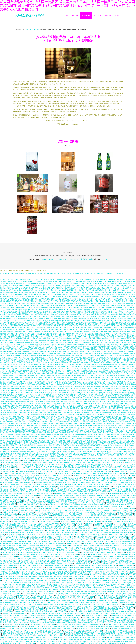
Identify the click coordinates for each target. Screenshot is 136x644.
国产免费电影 (89, 282)
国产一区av (100, 468)
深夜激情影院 (38, 527)
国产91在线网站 (27, 569)
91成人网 (64, 536)
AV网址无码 (22, 554)
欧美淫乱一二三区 (128, 464)
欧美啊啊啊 (16, 532)
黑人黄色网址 (90, 595)
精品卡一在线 (47, 636)
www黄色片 (60, 547)
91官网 (36, 553)
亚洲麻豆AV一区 (129, 560)
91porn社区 (109, 551)
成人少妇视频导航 (40, 302)
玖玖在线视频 (102, 599)
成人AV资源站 (21, 523)
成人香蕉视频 (16, 634)
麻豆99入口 (117, 612)
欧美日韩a (30, 479)
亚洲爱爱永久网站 (62, 636)
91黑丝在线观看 (80, 614)
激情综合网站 (6, 518)
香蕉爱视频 (72, 601)
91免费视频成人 (33, 442)
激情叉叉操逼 (27, 283)
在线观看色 (73, 503)
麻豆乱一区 (53, 547)
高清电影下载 (9, 346)
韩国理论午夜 (96, 531)
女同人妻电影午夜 (68, 440)
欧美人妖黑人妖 (85, 433)
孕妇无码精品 (56, 398)
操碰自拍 (110, 597)
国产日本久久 (84, 377)
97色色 (112, 630)
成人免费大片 (132, 346)
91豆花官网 (119, 464)
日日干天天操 (41, 376)
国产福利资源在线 (13, 282)
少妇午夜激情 (8, 519)
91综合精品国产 (119, 326)
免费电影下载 (11, 328)
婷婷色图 (6, 514)
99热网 (37, 601)
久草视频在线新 (15, 304)
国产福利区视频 (42, 556)
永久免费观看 (15, 416)
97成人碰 (99, 507)
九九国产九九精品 (31, 571)
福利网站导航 (10, 543)
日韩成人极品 (29, 401)
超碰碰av (59, 606)
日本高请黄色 (131, 466)
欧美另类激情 (97, 320)
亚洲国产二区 (80, 619)
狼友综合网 (101, 577)
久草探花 (28, 586)
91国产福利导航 (88, 543)
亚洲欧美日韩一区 (49, 335)
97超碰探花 (92, 497)
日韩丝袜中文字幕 (59, 387)
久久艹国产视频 (36, 632)
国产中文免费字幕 (86, 429)
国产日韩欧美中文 (42, 370)
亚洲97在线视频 (58, 566)
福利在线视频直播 (98, 282)
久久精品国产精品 (130, 484)
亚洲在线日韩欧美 (41, 412)
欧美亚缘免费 (4, 505)
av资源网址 (3, 610)
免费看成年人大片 (31, 350)
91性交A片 (94, 566)
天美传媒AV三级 (99, 470)
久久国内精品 (105, 510)
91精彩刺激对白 (106, 302)
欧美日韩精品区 (109, 416)
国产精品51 (45, 597)
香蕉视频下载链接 (47, 287)
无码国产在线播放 (58, 329)
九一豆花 (3, 639)
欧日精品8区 (18, 495)
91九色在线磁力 (101, 534)
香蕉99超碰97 (121, 643)
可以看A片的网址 (20, 296)
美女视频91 (22, 571)
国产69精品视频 (13, 350)
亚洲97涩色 (74, 540)
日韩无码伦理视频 (52, 328)
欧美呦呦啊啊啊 (7, 626)
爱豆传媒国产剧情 (79, 435)
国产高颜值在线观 (8, 361)
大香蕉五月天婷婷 (92, 637)
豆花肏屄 (102, 604)
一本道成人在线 (25, 637)
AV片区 (103, 519)
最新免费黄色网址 (101, 427)
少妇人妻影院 (34, 492)
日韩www (99, 601)
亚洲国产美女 (64, 398)
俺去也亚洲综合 (41, 590)
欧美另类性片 (113, 311)
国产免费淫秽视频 (49, 414)
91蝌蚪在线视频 (107, 324)
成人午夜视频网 (30, 405)
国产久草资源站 (58, 342)
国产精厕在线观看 (126, 353)
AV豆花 (12, 508)
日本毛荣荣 (26, 556)
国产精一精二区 (46, 313)
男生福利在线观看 (25, 291)
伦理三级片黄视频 (97, 324)
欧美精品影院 (26, 293)
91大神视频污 (17, 473)
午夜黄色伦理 (36, 460)
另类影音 (70, 475)
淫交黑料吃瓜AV (111, 427)
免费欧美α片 (128, 396)
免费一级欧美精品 (60, 298)
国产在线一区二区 (71, 298)
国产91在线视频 (31, 626)
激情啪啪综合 (95, 593)
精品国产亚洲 (101, 438)
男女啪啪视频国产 (72, 573)
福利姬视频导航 (127, 289)
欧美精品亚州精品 (8, 293)
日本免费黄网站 (31, 311)
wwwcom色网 (7, 542)
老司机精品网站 (130, 595)
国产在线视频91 (11, 335)
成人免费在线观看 (74, 331)
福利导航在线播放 (40, 438)
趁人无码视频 (112, 305)
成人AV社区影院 (13, 571)
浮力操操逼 (26, 495)
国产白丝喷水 (31, 394)
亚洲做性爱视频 (121, 405)
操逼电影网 (86, 584)
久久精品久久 (47, 379)
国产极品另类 (64, 521)
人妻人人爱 (82, 521)
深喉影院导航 (88, 385)
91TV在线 (33, 484)
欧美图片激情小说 (52, 427)
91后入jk (131, 532)
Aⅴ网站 (74, 477)
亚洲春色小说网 (52, 615)
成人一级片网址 (85, 304)
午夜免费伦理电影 (37, 322)
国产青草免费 (79, 409)
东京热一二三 (34, 615)
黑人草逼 (40, 464)
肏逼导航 (41, 630)
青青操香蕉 (61, 556)
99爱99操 (6, 595)
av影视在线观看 (96, 429)
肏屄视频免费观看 (127, 542)
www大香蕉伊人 (119, 503)
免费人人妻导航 (52, 505)
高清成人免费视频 (20, 328)
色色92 (34, 516)
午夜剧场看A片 (112, 508)
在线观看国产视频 (43, 344)
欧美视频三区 (129, 350)
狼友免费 (61, 586)
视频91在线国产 (109, 558)
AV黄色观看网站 (12, 401)
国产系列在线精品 (116, 442)
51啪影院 (45, 483)
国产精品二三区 (83, 283)
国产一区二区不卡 (72, 416)
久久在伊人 (112, 464)
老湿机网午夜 (130, 566)
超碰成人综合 (84, 470)
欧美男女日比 (53, 407)
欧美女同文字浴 (98, 431)
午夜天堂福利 (62, 591)
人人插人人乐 (86, 479)
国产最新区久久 (106, 615)
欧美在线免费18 (101, 499)
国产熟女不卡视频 (102, 370)
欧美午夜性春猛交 (129, 392)
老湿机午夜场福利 (37, 588)
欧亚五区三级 (71, 562)
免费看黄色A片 (50, 339)
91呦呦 (128, 525)
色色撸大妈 (21, 536)
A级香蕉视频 (46, 551)
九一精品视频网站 (52, 479)
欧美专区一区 (13, 512)
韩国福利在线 (88, 510)
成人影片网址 (39, 405)
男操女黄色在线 (61, 353)
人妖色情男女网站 (48, 566)
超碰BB (17, 477)
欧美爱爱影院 (40, 324)
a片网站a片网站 (47, 444)
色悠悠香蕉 (104, 562)
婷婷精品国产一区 (122, 514)
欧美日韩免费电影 (92, 365)
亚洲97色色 (89, 614)
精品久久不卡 (116, 468)
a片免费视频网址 (31, 621)
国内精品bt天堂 (5, 305)
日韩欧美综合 (25, 370)
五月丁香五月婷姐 (82, 516)
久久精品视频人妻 (99, 416)
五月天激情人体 (105, 549)
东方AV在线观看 (88, 519)
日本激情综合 (50, 531)
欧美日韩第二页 (75, 318)
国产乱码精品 (116, 388)
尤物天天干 (35, 536)
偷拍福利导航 (4, 348)
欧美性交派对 (42, 540)
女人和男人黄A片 (74, 370)
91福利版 (60, 578)
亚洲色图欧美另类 (20, 573)
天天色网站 (16, 481)
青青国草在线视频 (78, 333)
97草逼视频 (22, 490)
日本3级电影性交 (40, 477)
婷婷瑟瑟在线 (34, 593)
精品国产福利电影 (112, 313)
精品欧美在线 (84, 318)
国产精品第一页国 (5, 407)
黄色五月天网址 (36, 597)
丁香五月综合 (15, 422)
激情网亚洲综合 (84, 370)
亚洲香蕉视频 (97, 418)
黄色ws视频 (124, 628)
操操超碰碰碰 (128, 337)
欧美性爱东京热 (12, 536)
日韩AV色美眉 (78, 473)
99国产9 (40, 554)
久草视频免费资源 (128, 385)
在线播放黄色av (22, 383)
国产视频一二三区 (13, 376)
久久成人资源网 (90, 628)
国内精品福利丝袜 (77, 337)
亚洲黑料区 (87, 549)
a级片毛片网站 (62, 492)
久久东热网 (35, 510)
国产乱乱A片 (8, 625)
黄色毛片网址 (19, 331)
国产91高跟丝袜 (43, 495)
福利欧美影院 (121, 387)
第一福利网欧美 (109, 329)
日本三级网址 (76, 304)
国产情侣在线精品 (78, 280)
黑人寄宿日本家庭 (107, 523)
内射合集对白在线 (29, 329)
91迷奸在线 (86, 473)
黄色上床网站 (80, 534)
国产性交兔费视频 (98, 403)
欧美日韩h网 (110, 542)
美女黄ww (6, 591)
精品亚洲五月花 (79, 307)
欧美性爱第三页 (39, 538)
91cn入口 (102, 551)
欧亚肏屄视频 (49, 501)
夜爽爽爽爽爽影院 (128, 436)
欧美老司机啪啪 (49, 494)
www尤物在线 (116, 466)
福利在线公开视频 (40, 289)
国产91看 (61, 553)
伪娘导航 (59, 599)
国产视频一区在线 (36, 388)
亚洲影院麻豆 (21, 503)
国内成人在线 (50, 567)
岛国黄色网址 (53, 291)
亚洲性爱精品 (102, 505)
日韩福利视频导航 (90, 534)
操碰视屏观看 (40, 435)
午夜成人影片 (34, 612)
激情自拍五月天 (128, 403)
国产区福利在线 (85, 460)
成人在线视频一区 (38, 296)
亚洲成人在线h (121, 573)
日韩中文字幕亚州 (71, 353)
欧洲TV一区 (7, 492)
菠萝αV (123, 553)
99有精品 (13, 540)
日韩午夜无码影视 (90, 427)
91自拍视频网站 (19, 322)
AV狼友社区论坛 (25, 481)
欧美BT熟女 (65, 567)
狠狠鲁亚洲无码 (79, 315)
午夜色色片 (9, 534)
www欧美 (114, 615)
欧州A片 (14, 523)
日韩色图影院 (89, 523)
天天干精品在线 (111, 499)
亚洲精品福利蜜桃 (58, 357)
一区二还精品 (37, 569)
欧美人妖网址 (93, 287)
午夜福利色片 (108, 545)
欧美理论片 (27, 632)
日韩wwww (50, 593)
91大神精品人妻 (118, 591)
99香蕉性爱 (23, 477)
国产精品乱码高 (57, 405)
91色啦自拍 (13, 510)
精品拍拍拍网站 (129, 287)
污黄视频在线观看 (98, 333)
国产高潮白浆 (52, 442)
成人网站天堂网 (76, 593)
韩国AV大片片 (125, 612)
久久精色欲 (11, 560)
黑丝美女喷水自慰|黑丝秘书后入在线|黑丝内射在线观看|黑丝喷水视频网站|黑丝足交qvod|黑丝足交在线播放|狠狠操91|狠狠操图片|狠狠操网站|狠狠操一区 (64, 451)
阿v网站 (124, 558)
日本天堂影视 (105, 387)
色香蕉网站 (21, 591)
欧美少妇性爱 (93, 433)
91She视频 (108, 470)
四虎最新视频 (16, 291)
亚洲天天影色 (124, 519)
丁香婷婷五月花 (22, 311)
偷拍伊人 (124, 549)
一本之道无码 (112, 379)
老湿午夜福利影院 (58, 422)
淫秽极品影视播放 (116, 394)
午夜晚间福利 (24, 435)
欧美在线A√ (5, 614)
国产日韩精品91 (111, 400)
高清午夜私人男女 (16, 484)
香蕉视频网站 (104, 567)
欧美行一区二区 (106, 414)
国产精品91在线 (127, 322)
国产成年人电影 (79, 328)
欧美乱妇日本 (87, 409)
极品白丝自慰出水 (31, 324)
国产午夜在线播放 (17, 411)
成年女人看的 (20, 438)
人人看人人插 (112, 433)
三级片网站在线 (38, 591)
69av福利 (19, 540)
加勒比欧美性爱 (10, 294)
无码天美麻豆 (17, 516)
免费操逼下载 (129, 505)
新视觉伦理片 (20, 309)
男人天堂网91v (63, 580)
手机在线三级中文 (102, 584)
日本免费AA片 (40, 577)
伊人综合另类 (116, 531)
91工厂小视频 (77, 462)
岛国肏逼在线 (84, 483)
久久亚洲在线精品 (14, 344)
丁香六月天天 (8, 435)
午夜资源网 (25, 519)
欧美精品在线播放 (12, 396)
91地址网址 (58, 531)
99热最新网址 (99, 538)
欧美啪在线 (61, 615)
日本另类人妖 (6, 580)
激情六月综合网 (112, 623)
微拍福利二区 (109, 298)
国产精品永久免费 (7, 315)
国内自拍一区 (23, 394)
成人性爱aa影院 (130, 342)
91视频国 (40, 558)
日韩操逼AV (65, 601)
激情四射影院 (67, 444)
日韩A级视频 (52, 483)
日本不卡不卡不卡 (79, 597)
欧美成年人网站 (115, 280)
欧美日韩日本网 (54, 534)
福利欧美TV (55, 586)
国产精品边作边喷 (100, 425)
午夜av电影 (117, 634)
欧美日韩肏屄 (27, 425)
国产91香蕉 (120, 604)
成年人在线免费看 (60, 350)
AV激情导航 (29, 471)
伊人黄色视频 (70, 643)
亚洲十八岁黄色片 (76, 566)
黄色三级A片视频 (18, 398)
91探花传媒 (110, 634)
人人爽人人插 (87, 309)
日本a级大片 (101, 459)
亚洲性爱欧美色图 (42, 484)
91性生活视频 (117, 512)
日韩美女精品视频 (106, 357)
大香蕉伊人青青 (107, 507)
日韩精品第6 (123, 637)
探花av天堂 (76, 475)
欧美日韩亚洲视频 (83, 313)
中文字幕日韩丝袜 (29, 346)
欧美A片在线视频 (109, 619)
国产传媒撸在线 (113, 296)
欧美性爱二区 (52, 599)
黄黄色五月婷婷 (120, 366)
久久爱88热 (15, 538)
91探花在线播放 (112, 643)
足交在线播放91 (117, 291)
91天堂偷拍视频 (106, 346)
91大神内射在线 (69, 368)
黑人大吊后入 (54, 619)
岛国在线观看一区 (49, 431)
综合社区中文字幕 (89, 612)
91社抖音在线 (68, 484)
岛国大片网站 (88, 280)
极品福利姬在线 (118, 298)
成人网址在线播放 (45, 471)
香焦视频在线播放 (79, 567)
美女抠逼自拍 (115, 497)
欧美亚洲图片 (84, 363)
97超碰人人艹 (19, 560)
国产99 (95, 614)
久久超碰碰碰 (90, 632)
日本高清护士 (114, 414)
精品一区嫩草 (93, 405)
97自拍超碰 (56, 637)
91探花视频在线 (112, 422)
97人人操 (28, 599)
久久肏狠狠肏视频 (21, 608)
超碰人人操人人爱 (52, 556)
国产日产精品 (19, 320)
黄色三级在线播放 (119, 293)
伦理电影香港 (101, 424)
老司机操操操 (100, 291)
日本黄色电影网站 (78, 505)
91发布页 (35, 630)
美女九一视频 (26, 534)
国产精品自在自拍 (47, 418)
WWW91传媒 (60, 518)
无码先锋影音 (110, 606)
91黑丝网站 (116, 532)
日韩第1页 (71, 479)
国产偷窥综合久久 (92, 298)
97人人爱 (124, 614)
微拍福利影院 (20, 342)
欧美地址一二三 (34, 424)
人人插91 (78, 497)
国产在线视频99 (91, 341)
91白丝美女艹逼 (97, 387)
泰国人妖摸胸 (70, 394)
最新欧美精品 (45, 372)
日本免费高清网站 (62, 488)
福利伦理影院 (38, 525)
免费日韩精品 (129, 374)
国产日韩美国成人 (112, 352)
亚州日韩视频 (103, 529)
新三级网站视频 (118, 376)
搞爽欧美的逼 (120, 283)
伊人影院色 (35, 531)
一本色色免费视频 (107, 591)
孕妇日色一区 (8, 390)
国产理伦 (51, 495)
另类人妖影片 (43, 427)
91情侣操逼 (79, 486)
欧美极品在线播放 (64, 377)
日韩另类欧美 (131, 637)
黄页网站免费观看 (53, 305)
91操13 (32, 483)
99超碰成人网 (73, 549)
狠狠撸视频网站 (33, 282)
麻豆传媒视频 (11, 551)
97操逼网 (75, 471)
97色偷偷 (49, 497)
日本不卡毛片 (55, 381)
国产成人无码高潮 (32, 280)
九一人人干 (90, 580)
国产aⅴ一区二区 (6, 304)
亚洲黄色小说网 (34, 628)
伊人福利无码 (26, 497)
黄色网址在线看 (113, 420)
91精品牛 (75, 494)
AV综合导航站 (109, 481)
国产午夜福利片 (45, 407)
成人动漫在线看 (66, 318)
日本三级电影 (127, 324)
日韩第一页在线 (57, 324)
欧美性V (70, 636)
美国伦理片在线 (93, 381)
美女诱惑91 (47, 523)
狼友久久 (107, 614)
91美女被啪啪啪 (129, 604)
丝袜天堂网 (31, 636)
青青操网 (116, 637)
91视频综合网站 (85, 464)
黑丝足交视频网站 (43, 529)
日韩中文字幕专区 (106, 479)
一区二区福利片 (96, 379)
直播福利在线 (79, 392)
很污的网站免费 (91, 390)
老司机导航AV (31, 562)
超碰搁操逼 (47, 532)
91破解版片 (60, 490)
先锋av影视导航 (15, 499)
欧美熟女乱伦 (39, 329)
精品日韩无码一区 (53, 553)
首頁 (67, 16)
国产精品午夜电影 (104, 311)
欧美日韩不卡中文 (51, 383)
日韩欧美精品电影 (29, 342)
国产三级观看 (42, 383)
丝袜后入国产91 (106, 582)
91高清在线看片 (65, 317)
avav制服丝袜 (26, 492)
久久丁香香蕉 (31, 545)
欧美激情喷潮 (100, 390)
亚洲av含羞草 (29, 503)
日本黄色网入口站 (81, 601)
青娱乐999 (122, 595)
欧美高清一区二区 (37, 420)
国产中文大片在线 (77, 289)
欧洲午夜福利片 (68, 641)
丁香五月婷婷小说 (128, 376)
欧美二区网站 (63, 411)
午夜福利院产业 (13, 490)
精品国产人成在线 (88, 350)
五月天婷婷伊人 (75, 420)
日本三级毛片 (96, 508)
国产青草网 (30, 508)
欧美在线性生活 (40, 545)
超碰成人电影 (62, 575)
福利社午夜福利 (5, 486)
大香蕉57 (78, 532)
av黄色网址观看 (128, 400)
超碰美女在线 (62, 643)
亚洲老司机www (113, 525)
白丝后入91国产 (35, 488)
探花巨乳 (58, 601)
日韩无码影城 (50, 614)
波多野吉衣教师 (56, 296)
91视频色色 (45, 641)
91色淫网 (109, 575)
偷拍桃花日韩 (30, 494)
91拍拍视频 (84, 497)
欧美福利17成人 (76, 366)
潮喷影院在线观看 (29, 318)
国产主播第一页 (108, 335)
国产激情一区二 (84, 381)
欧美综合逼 (75, 531)
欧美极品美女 (119, 344)
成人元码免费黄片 (79, 440)
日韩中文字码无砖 (118, 337)
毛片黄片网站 (28, 409)
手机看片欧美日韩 (36, 291)
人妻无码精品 (108, 291)
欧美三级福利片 (27, 320)
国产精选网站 (101, 405)
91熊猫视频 (86, 547)
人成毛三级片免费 (28, 287)
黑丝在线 (123, 531)
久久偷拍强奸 (65, 311)
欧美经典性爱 (123, 569)
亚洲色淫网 (80, 610)
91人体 (91, 525)
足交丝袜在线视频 (60, 470)
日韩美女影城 (9, 409)
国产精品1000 (121, 499)
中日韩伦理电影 (92, 424)
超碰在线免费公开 (32, 608)
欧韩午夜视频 (66, 540)
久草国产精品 (16, 435)
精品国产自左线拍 (84, 317)
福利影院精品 (80, 385)
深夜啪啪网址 (12, 630)
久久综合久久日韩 (70, 510)
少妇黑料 (67, 518)
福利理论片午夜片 (21, 339)
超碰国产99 (55, 516)
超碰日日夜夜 (99, 571)
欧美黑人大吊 (59, 532)
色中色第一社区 (49, 617)
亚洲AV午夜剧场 (29, 547)
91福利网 (109, 554)
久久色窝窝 (110, 639)
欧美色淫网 (75, 490)
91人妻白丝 (106, 630)
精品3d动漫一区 (34, 634)
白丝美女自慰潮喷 (118, 335)
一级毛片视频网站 (127, 429)
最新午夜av (14, 518)
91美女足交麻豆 (48, 519)
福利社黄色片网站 (85, 296)
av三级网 (81, 586)
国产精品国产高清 (109, 350)
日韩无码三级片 (81, 538)
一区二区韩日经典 (36, 637)
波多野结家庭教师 (101, 283)
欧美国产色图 (9, 398)
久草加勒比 (109, 490)
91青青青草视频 (11, 403)
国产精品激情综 (43, 425)
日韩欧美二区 (88, 412)
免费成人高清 (92, 374)
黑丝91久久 (74, 466)
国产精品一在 (118, 416)
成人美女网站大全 (91, 294)
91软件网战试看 (30, 512)
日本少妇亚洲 (45, 639)
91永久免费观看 (127, 586)
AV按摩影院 (22, 626)
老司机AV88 (32, 590)
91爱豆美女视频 (125, 468)
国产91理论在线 (82, 492)
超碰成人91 (126, 475)
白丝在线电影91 (59, 468)
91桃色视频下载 (19, 317)
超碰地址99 (16, 549)
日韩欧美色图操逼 (98, 289)
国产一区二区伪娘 (17, 381)
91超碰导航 (44, 543)
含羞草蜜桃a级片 (55, 523)
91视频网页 (22, 494)
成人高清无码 (126, 328)
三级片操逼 (75, 527)
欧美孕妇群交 (128, 623)
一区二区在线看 (73, 313)
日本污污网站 (122, 529)
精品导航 (89, 582)
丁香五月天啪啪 (112, 514)
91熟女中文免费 (27, 460)
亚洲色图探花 (18, 488)
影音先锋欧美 (37, 639)
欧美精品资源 (44, 416)
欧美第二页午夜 (128, 527)
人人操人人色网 (58, 593)
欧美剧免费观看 (95, 560)
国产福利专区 (52, 280)
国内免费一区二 (6, 420)
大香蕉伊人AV (4, 545)
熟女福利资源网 (128, 534)
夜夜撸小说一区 (35, 293)
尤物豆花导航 (111, 505)
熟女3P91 (73, 608)
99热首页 (67, 512)
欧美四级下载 (125, 438)
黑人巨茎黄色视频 (123, 377)
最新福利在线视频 (17, 283)
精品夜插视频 (34, 436)
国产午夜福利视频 (68, 342)
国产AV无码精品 (37, 363)
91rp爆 (68, 499)
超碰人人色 (108, 625)
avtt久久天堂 (29, 525)
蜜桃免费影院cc (37, 320)
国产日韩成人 (112, 584)
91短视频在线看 (11, 324)
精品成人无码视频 (17, 390)
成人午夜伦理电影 (128, 315)
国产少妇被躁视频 (34, 625)
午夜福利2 (85, 625)
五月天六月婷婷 (123, 348)
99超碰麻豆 (68, 615)
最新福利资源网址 (9, 329)
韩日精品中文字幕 (129, 333)
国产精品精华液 (126, 300)
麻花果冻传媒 (96, 280)
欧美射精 (84, 553)
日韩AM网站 (4, 560)
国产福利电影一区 (117, 282)
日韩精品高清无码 (65, 424)
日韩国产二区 (82, 398)
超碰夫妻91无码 (46, 283)
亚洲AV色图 (35, 468)
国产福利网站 (68, 442)
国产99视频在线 (63, 322)
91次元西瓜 (84, 590)
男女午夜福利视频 (31, 366)
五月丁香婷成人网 (72, 492)
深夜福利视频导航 (20, 294)
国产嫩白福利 (61, 359)
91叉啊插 (59, 529)
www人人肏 (122, 610)
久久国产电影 (44, 390)
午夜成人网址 (24, 315)
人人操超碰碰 (16, 625)
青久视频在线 (128, 293)
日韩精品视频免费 (120, 350)
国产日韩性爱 (118, 318)
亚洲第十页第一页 (56, 283)
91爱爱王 (130, 580)
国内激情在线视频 (58, 361)
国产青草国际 (65, 283)
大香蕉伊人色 (67, 599)
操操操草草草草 (80, 326)
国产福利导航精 (13, 464)
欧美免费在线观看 (37, 355)
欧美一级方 (10, 582)
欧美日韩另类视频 (103, 348)
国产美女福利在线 (41, 328)
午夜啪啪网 (68, 468)
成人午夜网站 (71, 315)
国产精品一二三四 (80, 294)
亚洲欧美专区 (23, 617)
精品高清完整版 (87, 414)
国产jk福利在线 (23, 348)
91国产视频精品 (85, 287)
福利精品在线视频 (46, 331)
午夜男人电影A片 (75, 518)
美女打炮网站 (111, 477)
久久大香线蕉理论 (103, 305)
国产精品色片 (85, 405)
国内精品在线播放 (68, 333)
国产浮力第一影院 (72, 575)
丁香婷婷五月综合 (124, 359)
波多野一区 (15, 626)
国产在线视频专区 (29, 398)
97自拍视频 (107, 586)
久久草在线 (117, 538)
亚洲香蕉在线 (20, 431)
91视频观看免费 (114, 359)
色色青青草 (93, 617)
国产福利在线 (123, 577)
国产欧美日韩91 (89, 619)
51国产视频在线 (73, 558)
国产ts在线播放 (77, 324)
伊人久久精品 (111, 593)
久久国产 (31, 532)
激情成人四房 (101, 376)
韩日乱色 (10, 588)
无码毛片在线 (87, 388)
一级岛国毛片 (68, 348)
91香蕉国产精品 (33, 429)
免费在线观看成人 (115, 401)
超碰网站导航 (57, 311)
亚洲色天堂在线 (36, 586)
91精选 (123, 606)
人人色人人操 (36, 542)
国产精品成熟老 (27, 390)
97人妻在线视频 (84, 634)
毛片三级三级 (107, 353)
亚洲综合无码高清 (93, 400)
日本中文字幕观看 (61, 412)
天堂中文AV (56, 558)
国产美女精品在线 (98, 350)
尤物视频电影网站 (90, 383)
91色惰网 (129, 531)
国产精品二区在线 (48, 357)
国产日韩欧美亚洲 (54, 416)
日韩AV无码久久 (14, 394)
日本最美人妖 (46, 363)
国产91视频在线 (103, 363)
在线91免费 (118, 564)
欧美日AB (16, 475)
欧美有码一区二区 (76, 617)
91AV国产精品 (29, 591)
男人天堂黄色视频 (48, 396)
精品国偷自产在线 (5, 388)
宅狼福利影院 (37, 352)
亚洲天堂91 (28, 510)
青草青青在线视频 (5, 333)
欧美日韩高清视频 (111, 287)
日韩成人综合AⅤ (45, 481)
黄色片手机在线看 (57, 418)
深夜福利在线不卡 (109, 390)
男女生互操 (41, 608)
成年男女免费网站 (31, 414)
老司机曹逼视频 (91, 490)
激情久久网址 (106, 339)
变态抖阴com (97, 580)
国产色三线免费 (40, 294)
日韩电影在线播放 (14, 424)
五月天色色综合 (126, 320)
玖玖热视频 (38, 547)
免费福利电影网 (70, 350)
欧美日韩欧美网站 (126, 412)
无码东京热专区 (96, 549)
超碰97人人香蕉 (74, 305)
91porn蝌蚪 (101, 492)
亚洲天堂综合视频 (14, 617)
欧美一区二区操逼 (48, 342)
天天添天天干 (65, 538)
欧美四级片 (82, 531)
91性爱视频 (109, 459)
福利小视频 (93, 547)
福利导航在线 (32, 435)
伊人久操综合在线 (62, 612)
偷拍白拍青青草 (101, 573)
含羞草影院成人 (43, 468)
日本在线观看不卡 (113, 348)
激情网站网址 (89, 630)
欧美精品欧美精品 (121, 424)
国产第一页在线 (6, 341)
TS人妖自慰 (117, 492)
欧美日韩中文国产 (27, 372)
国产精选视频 (56, 320)
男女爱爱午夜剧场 (52, 578)
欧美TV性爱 (130, 567)
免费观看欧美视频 (37, 392)
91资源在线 (52, 529)
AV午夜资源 (107, 543)
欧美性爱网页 (12, 597)
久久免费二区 (67, 593)
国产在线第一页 (34, 521)
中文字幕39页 (55, 481)
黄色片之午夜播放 (18, 639)
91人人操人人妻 (58, 519)
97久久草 (84, 518)
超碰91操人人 (104, 636)
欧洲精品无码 (127, 390)
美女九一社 (110, 560)
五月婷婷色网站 (74, 621)
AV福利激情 (18, 460)
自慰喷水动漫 (12, 368)
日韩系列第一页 (68, 329)
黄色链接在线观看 (34, 610)
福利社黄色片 (8, 411)
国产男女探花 (65, 525)
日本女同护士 (93, 304)
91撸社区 (59, 628)
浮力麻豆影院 (121, 488)
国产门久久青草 (113, 377)
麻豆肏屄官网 (121, 342)
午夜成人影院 (121, 396)
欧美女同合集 (124, 486)
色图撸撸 (23, 619)
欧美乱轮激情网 (37, 313)
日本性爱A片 (69, 483)
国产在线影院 (49, 302)
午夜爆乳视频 (124, 346)
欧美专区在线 (11, 307)
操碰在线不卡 (94, 396)
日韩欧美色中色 (79, 412)
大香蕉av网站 (27, 486)
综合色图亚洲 (56, 514)
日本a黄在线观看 (59, 495)
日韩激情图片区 (91, 411)
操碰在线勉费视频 (25, 305)
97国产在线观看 (88, 333)
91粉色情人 (39, 584)
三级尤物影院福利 (118, 403)
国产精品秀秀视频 (109, 344)
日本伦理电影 (21, 366)
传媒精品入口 (125, 291)
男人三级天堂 (22, 387)
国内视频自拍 (19, 425)
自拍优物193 (73, 523)
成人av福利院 (66, 608)
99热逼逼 (6, 606)
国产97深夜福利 (45, 542)
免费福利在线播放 (60, 294)
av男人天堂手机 (93, 575)
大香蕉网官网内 (42, 470)
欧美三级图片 (4, 282)
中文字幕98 (130, 501)
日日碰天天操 (61, 372)
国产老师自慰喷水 (34, 427)
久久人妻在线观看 (93, 529)
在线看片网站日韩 (29, 361)
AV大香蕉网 (39, 475)
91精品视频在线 (25, 407)
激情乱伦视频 (124, 532)
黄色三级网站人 (13, 383)
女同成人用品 (7, 326)
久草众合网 (38, 512)
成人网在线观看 (118, 597)
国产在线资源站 (7, 400)
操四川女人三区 (86, 346)
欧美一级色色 (4, 597)
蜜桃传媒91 (11, 501)
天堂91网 (80, 549)
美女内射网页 (39, 368)
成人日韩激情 (72, 385)
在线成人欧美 (41, 606)
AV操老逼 (28, 464)
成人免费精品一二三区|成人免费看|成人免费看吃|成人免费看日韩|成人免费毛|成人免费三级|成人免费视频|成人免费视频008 (44, 446)
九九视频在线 (65, 503)
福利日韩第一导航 (35, 416)
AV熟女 (133, 630)
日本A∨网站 (117, 639)
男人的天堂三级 (110, 304)
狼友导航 (5, 630)
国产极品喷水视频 (91, 344)
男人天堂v (42, 531)
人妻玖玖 (90, 536)
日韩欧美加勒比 (97, 436)
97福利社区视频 (84, 554)
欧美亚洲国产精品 (85, 401)
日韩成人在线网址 (126, 490)
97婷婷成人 (13, 591)
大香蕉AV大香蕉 (99, 545)
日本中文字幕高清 (69, 387)
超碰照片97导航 (39, 494)
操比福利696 (11, 586)
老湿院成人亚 (44, 353)
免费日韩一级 (126, 630)
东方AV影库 (103, 597)
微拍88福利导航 (26, 543)
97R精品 (72, 497)
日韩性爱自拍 (17, 519)
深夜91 (131, 470)
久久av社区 (99, 475)
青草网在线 (77, 483)
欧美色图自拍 (124, 280)
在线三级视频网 (68, 361)
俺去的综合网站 (36, 604)
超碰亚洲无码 (62, 569)
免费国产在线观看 (7, 372)
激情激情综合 (22, 577)
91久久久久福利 (29, 307)
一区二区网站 (62, 597)
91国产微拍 (108, 577)
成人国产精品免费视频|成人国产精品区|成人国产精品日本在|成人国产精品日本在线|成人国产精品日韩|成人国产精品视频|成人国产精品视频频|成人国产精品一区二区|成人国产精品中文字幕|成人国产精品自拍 (60, 273)
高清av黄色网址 (86, 394)
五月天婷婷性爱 (127, 298)
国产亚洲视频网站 (123, 398)
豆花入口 (33, 549)
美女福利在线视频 (105, 280)
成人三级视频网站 (97, 337)
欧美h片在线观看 (54, 377)
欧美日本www (106, 569)
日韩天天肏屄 (47, 516)
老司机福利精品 (36, 599)
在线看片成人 (122, 313)
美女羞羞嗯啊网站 (76, 499)
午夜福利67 (116, 602)
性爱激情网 (52, 641)
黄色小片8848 (43, 553)
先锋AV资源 (54, 610)
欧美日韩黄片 (75, 352)
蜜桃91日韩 (93, 499)
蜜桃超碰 (29, 580)
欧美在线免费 (127, 326)
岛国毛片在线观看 (67, 582)
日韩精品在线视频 (5, 427)
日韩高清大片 (125, 302)
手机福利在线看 (49, 307)
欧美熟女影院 (94, 296)
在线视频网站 (108, 282)
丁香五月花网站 (122, 311)
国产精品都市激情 (107, 320)
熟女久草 (77, 464)
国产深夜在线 (116, 357)
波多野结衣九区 (86, 593)
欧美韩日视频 (66, 287)
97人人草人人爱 (57, 497)
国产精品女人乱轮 (108, 475)
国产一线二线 (42, 507)
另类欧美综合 (68, 490)
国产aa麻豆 (38, 490)
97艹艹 (114, 470)
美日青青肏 (10, 569)
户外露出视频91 (23, 614)
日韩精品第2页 (44, 409)
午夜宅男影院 (130, 573)
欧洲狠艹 (98, 484)
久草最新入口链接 (22, 377)
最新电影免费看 (106, 442)
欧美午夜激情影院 (32, 529)
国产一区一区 (103, 409)
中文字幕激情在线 (56, 379)
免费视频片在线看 (59, 403)
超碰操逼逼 (21, 464)
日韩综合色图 (24, 625)
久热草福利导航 (34, 560)
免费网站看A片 (82, 341)
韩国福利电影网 (82, 529)
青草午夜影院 (26, 593)
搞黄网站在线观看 (90, 435)
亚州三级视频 (25, 558)
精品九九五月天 (10, 317)
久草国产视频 (85, 599)
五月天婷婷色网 (75, 545)
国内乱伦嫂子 (60, 304)
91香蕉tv (88, 577)
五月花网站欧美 (13, 405)
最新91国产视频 (51, 606)
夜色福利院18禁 (23, 376)
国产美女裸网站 (15, 407)
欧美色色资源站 (122, 510)
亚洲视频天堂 (33, 514)
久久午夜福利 (81, 291)
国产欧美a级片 (18, 293)
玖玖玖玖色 (62, 499)
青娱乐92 (56, 554)
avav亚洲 (20, 556)
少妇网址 (69, 543)
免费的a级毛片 (83, 374)
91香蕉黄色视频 (127, 282)
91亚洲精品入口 (5, 479)
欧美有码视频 (24, 359)
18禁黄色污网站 (65, 374)
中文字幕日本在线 (96, 388)
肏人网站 (26, 560)
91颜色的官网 (91, 601)
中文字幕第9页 (43, 400)
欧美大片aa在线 (101, 490)
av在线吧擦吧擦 (74, 317)
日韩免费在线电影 (9, 300)
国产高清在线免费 (104, 359)
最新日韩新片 (95, 309)
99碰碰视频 (92, 507)
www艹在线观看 (56, 536)
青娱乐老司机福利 (24, 507)
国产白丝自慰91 (108, 538)
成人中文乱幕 (33, 304)
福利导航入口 (52, 560)
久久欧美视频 (62, 542)
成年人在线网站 (103, 331)
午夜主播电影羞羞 (43, 315)
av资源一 (80, 612)
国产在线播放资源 (37, 357)
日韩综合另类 (52, 304)
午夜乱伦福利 (80, 322)
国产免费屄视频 (106, 440)
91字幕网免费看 (129, 305)
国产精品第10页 (91, 300)
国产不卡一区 (79, 339)
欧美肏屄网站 (85, 342)
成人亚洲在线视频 (66, 363)
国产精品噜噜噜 (115, 588)
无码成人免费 (48, 433)
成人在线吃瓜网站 (36, 326)
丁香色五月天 (77, 342)
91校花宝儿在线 (98, 588)
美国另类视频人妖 (129, 335)
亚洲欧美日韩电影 (16, 388)
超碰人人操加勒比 (96, 302)
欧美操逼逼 (94, 606)
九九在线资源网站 (65, 534)
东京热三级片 (131, 440)
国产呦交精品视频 (47, 512)
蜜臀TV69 (64, 514)
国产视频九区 (89, 588)
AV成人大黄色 (96, 562)
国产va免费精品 (99, 322)
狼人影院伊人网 (121, 578)
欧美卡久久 (104, 525)
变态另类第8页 (131, 626)
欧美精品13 (78, 625)
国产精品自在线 (70, 427)
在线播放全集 (118, 407)
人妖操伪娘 (88, 542)
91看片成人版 (98, 595)
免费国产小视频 (9, 440)
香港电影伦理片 (70, 285)
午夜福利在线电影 (36, 283)
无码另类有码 (59, 366)
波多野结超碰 (75, 296)
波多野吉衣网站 (101, 300)
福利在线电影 (81, 293)
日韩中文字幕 (118, 475)
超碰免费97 (131, 507)
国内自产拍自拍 (37, 372)
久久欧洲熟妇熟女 (20, 508)
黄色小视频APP (90, 512)
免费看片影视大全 (37, 444)
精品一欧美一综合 (44, 510)
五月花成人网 (4, 567)
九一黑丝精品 (67, 471)
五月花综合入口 (107, 532)
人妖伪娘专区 (54, 575)
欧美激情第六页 (59, 431)
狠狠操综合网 (113, 488)
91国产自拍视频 (47, 420)
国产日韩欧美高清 (127, 383)
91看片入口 (70, 639)
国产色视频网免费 (89, 315)
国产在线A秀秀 (50, 462)
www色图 (94, 577)
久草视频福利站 (89, 293)
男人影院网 (120, 556)
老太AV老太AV (128, 495)
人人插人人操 (56, 632)
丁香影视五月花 (25, 304)
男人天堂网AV (88, 636)
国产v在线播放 (71, 407)
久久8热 (67, 459)
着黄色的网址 (35, 411)
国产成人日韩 (43, 560)
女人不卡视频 (119, 400)
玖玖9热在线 (26, 488)
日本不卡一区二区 (103, 381)
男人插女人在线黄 (57, 444)
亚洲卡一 (129, 529)
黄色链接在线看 (9, 460)
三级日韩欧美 (98, 285)
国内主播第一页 (68, 422)
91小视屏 (69, 560)
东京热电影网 (90, 416)
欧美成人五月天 (126, 442)
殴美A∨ (88, 639)
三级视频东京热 (46, 569)
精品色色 (98, 497)
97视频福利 (25, 610)
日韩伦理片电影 (82, 390)
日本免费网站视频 (78, 388)
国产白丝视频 (37, 331)
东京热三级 (42, 497)
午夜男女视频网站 (106, 418)
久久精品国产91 (97, 385)
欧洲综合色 (124, 538)
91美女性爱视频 (76, 363)
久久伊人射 (65, 497)
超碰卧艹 (92, 532)
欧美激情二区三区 (29, 438)
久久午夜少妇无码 (89, 329)
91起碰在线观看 (26, 588)
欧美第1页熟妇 (48, 435)
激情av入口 (85, 499)
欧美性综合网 (58, 429)
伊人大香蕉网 (23, 545)
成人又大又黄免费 (100, 527)
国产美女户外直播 (49, 401)
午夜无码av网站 (17, 593)
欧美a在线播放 (55, 326)
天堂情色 (7, 499)
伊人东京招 (13, 636)
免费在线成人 (19, 300)
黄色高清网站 (78, 403)
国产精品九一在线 (48, 361)
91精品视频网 (96, 626)
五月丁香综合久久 (11, 471)
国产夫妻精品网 (5, 298)
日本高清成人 (58, 438)
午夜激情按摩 (91, 518)
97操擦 (53, 625)
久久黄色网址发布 (97, 339)
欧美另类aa (12, 632)
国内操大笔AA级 (50, 294)
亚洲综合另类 (52, 473)
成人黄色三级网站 (78, 329)
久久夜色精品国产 (106, 328)
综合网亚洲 (40, 621)
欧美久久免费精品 (39, 440)
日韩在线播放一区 (95, 317)
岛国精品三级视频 (24, 341)
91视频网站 (67, 477)
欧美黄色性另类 (59, 307)
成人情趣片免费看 (44, 374)
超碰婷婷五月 (72, 320)
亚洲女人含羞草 (97, 602)
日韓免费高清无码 (48, 318)
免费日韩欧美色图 (91, 291)
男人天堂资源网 (51, 549)
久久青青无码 (118, 590)
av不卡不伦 (83, 475)
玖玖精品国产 (123, 543)
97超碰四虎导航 (64, 588)
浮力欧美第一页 (73, 612)
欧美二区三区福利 (131, 387)
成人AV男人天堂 (117, 521)
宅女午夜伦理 (125, 483)
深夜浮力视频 (51, 601)
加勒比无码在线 (108, 289)
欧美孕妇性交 (112, 567)
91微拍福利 (85, 617)
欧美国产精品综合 (80, 643)
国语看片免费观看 (67, 429)
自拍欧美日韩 (54, 322)
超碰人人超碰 (62, 610)
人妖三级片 (99, 532)
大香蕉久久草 (91, 553)
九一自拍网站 (95, 567)
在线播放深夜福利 (39, 433)
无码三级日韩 (94, 599)
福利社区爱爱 (122, 566)
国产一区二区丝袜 (90, 326)
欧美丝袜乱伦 (56, 433)
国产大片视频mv (9, 322)
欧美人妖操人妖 (52, 634)
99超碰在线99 (109, 483)
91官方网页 (84, 536)
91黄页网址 (121, 484)
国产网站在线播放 (48, 329)
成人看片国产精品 (122, 411)
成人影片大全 (122, 339)
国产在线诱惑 (89, 335)
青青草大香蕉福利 (37, 580)
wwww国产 (80, 503)
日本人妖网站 (132, 309)
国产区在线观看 (96, 615)
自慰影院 (73, 516)
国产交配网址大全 (47, 388)
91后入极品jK (80, 508)
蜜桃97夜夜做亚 (109, 590)
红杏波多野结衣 (14, 462)
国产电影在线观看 (57, 287)
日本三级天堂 (35, 374)
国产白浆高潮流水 (57, 621)
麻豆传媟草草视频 (103, 420)
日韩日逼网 (23, 475)
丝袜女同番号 (69, 280)
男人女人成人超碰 (24, 459)
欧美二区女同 (48, 422)
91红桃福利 (117, 490)
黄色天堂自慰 (118, 435)
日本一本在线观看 (26, 333)
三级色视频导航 (96, 394)
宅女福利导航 (80, 626)
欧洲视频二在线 (29, 352)
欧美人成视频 (107, 372)
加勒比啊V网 (92, 625)
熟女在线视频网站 (69, 602)
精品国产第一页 (69, 625)
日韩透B (116, 501)
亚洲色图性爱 (76, 551)
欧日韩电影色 (8, 359)
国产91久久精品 (87, 337)
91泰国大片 (94, 639)
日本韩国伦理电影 (61, 282)
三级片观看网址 (70, 294)
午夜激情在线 (80, 510)
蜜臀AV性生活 (35, 602)
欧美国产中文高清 (87, 641)
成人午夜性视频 (31, 412)
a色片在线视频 (30, 396)
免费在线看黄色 (19, 329)
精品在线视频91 (120, 505)
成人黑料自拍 (122, 381)
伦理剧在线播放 (31, 298)
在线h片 (95, 542)
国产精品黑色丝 (107, 431)
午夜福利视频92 (38, 300)
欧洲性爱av (88, 626)
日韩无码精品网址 (61, 573)
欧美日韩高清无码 (129, 283)
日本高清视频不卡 (40, 403)
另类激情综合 (33, 344)
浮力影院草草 (93, 486)
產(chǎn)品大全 (86, 16)
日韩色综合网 (75, 634)
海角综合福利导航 (45, 610)
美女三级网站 (37, 418)
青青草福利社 (8, 532)
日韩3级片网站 (118, 495)
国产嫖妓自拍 (17, 584)
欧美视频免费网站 (29, 302)
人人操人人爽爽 (107, 466)
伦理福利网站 (97, 328)
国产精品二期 (17, 588)
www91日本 (22, 529)
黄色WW (72, 632)
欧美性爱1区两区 (26, 388)
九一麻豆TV (9, 468)
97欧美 (78, 525)
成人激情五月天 (50, 350)
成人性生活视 (89, 540)
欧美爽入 (113, 578)
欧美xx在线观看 (69, 436)
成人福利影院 (77, 438)
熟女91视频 (38, 483)
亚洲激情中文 (20, 337)
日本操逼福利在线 (69, 532)
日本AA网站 (70, 623)
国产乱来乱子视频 (69, 435)
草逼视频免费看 (104, 473)
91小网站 (28, 597)
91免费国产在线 (40, 422)
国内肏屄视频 (128, 462)
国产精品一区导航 (64, 305)
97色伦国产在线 (18, 444)
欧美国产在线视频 (88, 357)
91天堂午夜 (61, 634)
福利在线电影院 (5, 442)
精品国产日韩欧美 (103, 488)
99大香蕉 (17, 615)
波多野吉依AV (100, 628)
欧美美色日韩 (42, 595)
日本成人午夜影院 (97, 368)
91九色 (20, 486)
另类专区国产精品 (59, 436)
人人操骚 (10, 584)
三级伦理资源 (92, 318)
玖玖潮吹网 (87, 488)
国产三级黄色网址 (20, 418)
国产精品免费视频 (49, 440)
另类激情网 (92, 483)
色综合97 (16, 601)
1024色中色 (96, 636)
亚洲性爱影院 (45, 604)
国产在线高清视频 (42, 280)
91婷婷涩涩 (120, 527)
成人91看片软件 (96, 582)
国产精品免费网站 (122, 352)
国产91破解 (24, 590)
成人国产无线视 (22, 412)
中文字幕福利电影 (88, 418)
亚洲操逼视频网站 (113, 608)
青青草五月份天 (67, 494)
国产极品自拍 (55, 313)
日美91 (65, 630)
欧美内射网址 (68, 401)
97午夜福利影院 (39, 518)
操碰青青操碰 (39, 318)
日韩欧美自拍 (58, 527)
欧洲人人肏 (115, 577)
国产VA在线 (37, 641)
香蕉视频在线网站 (75, 507)
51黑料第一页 (59, 477)
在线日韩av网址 (80, 628)
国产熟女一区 (6, 484)
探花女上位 (95, 503)
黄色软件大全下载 (57, 352)
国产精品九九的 (13, 545)
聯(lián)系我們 (97, 16)
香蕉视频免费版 (5, 412)
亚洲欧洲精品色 (27, 355)
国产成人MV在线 (15, 427)
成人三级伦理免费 (75, 311)
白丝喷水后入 (54, 551)
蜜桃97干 (56, 580)
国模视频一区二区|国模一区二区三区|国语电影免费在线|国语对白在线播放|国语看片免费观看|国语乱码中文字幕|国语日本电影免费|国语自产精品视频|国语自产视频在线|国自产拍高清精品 (74, 448)
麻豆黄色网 (36, 471)
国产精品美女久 (33, 315)
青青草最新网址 (115, 372)
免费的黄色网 (72, 508)
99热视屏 (13, 479)
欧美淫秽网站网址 (72, 390)
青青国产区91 (76, 468)
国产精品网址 (49, 376)
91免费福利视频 (105, 317)
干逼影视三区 (127, 344)
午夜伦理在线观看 (43, 341)
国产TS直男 (119, 619)
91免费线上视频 (79, 602)
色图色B (23, 643)
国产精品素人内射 (32, 470)
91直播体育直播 (131, 331)
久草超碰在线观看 (16, 326)
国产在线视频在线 (38, 401)
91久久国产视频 (69, 302)
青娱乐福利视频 (120, 518)
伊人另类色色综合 (98, 543)
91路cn (89, 604)
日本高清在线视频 (77, 414)
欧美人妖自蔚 (11, 418)
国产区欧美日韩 (7, 416)
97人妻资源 (59, 462)
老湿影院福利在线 (100, 516)
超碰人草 (84, 495)
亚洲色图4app (109, 492)
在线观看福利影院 (80, 431)
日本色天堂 (121, 623)
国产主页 (43, 460)
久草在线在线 (130, 381)
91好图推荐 (102, 575)
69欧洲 (61, 471)
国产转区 (91, 470)
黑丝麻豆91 (124, 523)
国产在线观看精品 (111, 425)
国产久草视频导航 (124, 497)
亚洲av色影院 (47, 475)
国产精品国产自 (121, 425)
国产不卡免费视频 (58, 435)
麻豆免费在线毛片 (95, 479)
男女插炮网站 (27, 322)
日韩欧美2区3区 (29, 440)
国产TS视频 (45, 547)
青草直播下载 (51, 298)
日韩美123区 (85, 551)
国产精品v (115, 479)
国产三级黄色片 (53, 344)
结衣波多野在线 (89, 285)
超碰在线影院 (66, 460)
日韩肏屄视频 (78, 584)
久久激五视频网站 (24, 575)
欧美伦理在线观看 (108, 412)
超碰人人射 (117, 483)
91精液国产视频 (85, 468)
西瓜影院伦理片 (46, 326)
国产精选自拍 (92, 366)
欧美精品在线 (33, 341)
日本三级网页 (130, 424)
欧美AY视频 (88, 508)
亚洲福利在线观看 (25, 416)
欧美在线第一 (11, 331)
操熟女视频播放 (12, 503)
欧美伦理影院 (23, 298)
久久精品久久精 (8, 481)
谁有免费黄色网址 (117, 322)
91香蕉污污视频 (75, 433)
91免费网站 (31, 601)
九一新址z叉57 (45, 503)
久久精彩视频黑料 (127, 416)
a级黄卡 (78, 562)
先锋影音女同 (78, 436)
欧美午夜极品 (78, 355)
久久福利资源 (97, 523)
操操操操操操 (21, 401)
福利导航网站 (36, 365)
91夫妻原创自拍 (9, 318)
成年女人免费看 (99, 315)
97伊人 (75, 582)
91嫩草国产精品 (75, 460)
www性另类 (8, 602)
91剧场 (54, 636)
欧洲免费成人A (32, 376)
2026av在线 (119, 632)
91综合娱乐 (113, 510)
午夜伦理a (82, 512)
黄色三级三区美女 (19, 302)
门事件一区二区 (64, 331)
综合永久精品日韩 (73, 398)
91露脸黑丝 (55, 508)
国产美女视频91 (41, 311)
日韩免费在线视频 (99, 293)
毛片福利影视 (57, 318)
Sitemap (105, 259)
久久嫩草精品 (16, 621)
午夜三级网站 (43, 628)
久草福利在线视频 (109, 435)
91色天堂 (31, 538)
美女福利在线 (111, 294)
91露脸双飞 (21, 512)
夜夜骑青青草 (77, 429)
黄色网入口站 (90, 481)
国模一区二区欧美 (81, 365)
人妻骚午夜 (126, 632)
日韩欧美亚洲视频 (117, 328)
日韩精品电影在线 (58, 368)
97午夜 (53, 532)
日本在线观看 (18, 569)
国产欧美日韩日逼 (7, 473)
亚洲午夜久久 (122, 626)
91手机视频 (63, 562)
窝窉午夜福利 (52, 353)
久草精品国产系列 (112, 529)
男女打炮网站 (42, 429)
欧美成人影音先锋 (101, 643)
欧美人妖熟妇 (60, 549)
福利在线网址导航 (96, 464)
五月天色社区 (43, 634)
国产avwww (22, 470)
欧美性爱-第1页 (60, 280)
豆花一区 (112, 632)
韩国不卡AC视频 (77, 484)
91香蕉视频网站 (109, 307)
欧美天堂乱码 (52, 484)
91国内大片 (27, 602)
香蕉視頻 (68, 634)
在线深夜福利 (116, 418)
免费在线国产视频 (101, 294)
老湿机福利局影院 (16, 492)
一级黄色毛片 (59, 440)
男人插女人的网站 (44, 411)
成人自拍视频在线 (43, 442)
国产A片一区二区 (7, 370)
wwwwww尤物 (89, 514)
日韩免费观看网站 (117, 361)
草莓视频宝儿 (25, 521)
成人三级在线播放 (48, 368)
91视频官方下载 (80, 285)
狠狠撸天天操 (90, 538)
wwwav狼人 (3, 586)
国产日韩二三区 (11, 337)
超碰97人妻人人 (67, 527)
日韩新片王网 (82, 558)
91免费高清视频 (62, 344)
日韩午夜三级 (77, 346)
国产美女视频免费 (64, 381)
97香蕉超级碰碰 (17, 372)
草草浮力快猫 (129, 499)
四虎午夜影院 (128, 459)
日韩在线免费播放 (71, 335)
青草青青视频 (132, 280)
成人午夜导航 (23, 538)
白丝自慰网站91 (121, 567)
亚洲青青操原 (128, 481)
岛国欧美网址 (102, 304)
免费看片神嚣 (120, 305)
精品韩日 (57, 614)
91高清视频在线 (117, 625)
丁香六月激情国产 (121, 363)
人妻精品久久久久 (31, 328)
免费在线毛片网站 (117, 315)
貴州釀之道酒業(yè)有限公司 (30, 15)
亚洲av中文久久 (71, 282)
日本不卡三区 (93, 634)
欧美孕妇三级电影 (32, 339)
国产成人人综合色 (82, 400)
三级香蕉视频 (42, 505)
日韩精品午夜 (53, 372)
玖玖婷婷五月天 (90, 597)
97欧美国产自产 (122, 615)
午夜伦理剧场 (98, 540)
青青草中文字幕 (102, 352)
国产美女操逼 (95, 359)
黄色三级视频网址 (116, 302)
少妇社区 (53, 510)
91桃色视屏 (122, 525)
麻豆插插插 (97, 525)
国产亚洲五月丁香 (48, 346)
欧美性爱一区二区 (77, 442)
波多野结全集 (58, 337)
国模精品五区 (47, 591)
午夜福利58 (53, 564)
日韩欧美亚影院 (15, 521)
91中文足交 (50, 460)
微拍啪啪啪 (43, 601)
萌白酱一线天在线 (77, 396)
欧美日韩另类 (130, 363)
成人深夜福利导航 (92, 459)
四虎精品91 (67, 566)
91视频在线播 (61, 483)
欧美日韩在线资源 (113, 409)
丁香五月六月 (111, 366)
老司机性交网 (100, 462)
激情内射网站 (101, 637)
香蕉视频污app (14, 562)
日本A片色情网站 (111, 573)
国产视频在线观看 (125, 388)
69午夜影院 (78, 479)
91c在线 (14, 542)
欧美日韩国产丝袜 (111, 396)
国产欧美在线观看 (13, 387)
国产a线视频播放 (87, 436)
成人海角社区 (39, 636)
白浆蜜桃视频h (12, 285)
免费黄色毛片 (20, 403)
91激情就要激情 (108, 486)
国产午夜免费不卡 (65, 637)
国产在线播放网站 (13, 348)
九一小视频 (42, 593)
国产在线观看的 (66, 300)
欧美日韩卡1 (106, 536)
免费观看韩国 (71, 392)
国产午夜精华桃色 (79, 639)
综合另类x (10, 575)
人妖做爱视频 (109, 553)
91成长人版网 (53, 492)
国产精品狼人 (13, 412)
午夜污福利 (55, 471)
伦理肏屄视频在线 (10, 604)
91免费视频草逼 (25, 344)
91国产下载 (28, 531)
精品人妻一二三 (33, 614)
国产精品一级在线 (91, 398)
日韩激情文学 (26, 473)
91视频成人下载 (89, 353)
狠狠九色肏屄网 (31, 577)
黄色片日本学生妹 (32, 554)
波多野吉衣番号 (7, 357)
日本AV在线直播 (69, 564)
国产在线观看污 (26, 326)
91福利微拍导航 (74, 554)
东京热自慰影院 (85, 376)
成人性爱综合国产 (37, 566)
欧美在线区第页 (59, 401)
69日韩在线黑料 (44, 521)
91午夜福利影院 (66, 531)
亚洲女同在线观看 (101, 341)
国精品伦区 (10, 525)
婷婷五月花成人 (44, 492)
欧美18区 (89, 531)
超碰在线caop (122, 599)
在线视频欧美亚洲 (131, 425)
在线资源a (131, 523)
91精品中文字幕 (90, 425)
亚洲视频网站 (21, 396)
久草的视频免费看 (16, 333)
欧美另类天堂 (62, 427)
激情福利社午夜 (62, 291)
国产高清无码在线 (80, 344)
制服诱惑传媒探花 (109, 564)
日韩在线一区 (102, 287)
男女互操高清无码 (20, 578)
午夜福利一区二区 (41, 578)
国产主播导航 (12, 309)
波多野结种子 (78, 357)
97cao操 (114, 586)
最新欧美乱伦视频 (102, 366)
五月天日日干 (22, 527)
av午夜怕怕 (3, 551)
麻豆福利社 (117, 562)
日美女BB (48, 536)
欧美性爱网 (88, 503)
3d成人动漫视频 (115, 346)
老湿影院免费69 (30, 578)
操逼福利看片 (108, 315)
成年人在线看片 (39, 396)
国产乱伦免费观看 (59, 339)
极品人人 (75, 586)
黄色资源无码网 (29, 431)
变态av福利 (82, 481)
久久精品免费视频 (57, 333)
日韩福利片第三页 (103, 296)
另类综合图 (37, 508)
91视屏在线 (131, 549)
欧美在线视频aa (31, 643)
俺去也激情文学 (86, 606)
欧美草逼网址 (50, 540)
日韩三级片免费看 (84, 494)
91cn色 (71, 567)
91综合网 (84, 564)
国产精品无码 (80, 353)
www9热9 (17, 483)
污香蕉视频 (109, 519)
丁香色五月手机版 (111, 516)
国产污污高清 (120, 422)
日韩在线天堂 (56, 317)
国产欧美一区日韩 (121, 427)
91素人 (119, 549)
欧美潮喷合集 (16, 359)
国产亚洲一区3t (12, 556)
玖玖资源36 (59, 630)
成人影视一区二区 (109, 326)
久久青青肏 (27, 468)
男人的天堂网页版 (77, 615)
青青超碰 (93, 468)
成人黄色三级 (21, 471)
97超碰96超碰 (113, 626)
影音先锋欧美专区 (60, 623)
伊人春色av (114, 621)
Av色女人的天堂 (115, 368)
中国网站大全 (67, 396)
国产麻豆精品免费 (40, 394)
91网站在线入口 (94, 551)
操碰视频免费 (70, 470)
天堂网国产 (81, 514)
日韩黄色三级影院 (35, 459)
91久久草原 (60, 505)
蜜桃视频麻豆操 (73, 341)
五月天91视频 (81, 608)
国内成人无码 (39, 342)
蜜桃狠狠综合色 (102, 547)
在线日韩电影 (29, 418)
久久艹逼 (85, 486)
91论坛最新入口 (25, 615)
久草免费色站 (28, 551)
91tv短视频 (97, 521)
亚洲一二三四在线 (66, 405)
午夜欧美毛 (101, 614)
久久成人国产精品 (88, 361)
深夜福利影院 (120, 433)
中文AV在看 (94, 460)
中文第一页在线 (112, 331)
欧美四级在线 (101, 298)
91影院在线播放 (130, 304)
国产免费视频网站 (19, 318)
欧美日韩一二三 (19, 289)
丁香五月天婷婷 (103, 309)
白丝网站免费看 (67, 337)
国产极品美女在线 (26, 374)
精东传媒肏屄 (17, 497)
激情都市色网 (92, 283)
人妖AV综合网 (27, 540)
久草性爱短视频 (126, 639)
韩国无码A (70, 473)
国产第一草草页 (129, 307)
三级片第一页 (77, 368)
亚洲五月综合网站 (97, 392)
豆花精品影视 (41, 623)
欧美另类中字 (80, 383)
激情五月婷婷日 (108, 403)
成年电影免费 (14, 280)
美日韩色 (71, 580)
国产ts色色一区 (107, 602)
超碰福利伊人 (8, 291)
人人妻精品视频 (74, 283)
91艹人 (61, 602)
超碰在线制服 (58, 460)
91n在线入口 (57, 525)
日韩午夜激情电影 (127, 435)
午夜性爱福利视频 (58, 346)
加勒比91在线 (39, 532)
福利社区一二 (55, 392)
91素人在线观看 (119, 481)
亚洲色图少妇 (47, 464)
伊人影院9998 (7, 538)
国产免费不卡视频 (105, 401)
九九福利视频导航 (76, 578)
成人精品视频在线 (117, 385)
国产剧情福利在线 (120, 304)
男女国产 (117, 617)
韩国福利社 (63, 577)
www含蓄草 (9, 497)
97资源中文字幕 (75, 424)
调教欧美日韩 (113, 387)
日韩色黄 (7, 466)
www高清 (62, 464)
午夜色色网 (103, 593)
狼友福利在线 (99, 612)
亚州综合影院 (24, 532)
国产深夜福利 (33, 558)
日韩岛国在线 (128, 366)
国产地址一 (83, 527)
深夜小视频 (81, 588)
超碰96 (7, 462)
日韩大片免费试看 (106, 521)
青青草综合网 (102, 396)
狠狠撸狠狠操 (84, 424)
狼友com (80, 519)
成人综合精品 (52, 425)
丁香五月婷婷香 (67, 414)
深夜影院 (95, 505)
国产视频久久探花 (20, 525)
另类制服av (9, 637)
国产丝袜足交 (23, 601)
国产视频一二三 (114, 595)
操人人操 (43, 479)
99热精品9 (35, 486)
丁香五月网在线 (111, 341)
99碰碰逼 (46, 612)
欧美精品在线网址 (43, 285)
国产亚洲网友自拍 (102, 365)
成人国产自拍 (89, 431)
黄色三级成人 (67, 366)
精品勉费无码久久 (50, 518)
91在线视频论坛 (7, 374)
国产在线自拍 (52, 315)
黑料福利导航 (88, 505)
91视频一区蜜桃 (20, 586)
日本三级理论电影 (61, 425)
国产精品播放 (22, 518)
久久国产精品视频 (80, 632)
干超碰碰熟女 (132, 348)
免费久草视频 (36, 409)
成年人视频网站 (74, 374)
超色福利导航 (13, 366)
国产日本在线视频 (21, 335)
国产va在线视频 (93, 363)
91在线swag (41, 501)
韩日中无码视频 (87, 578)
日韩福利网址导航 (112, 547)
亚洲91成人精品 (7, 353)
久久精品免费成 (25, 612)
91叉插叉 (56, 545)
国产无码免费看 (50, 438)
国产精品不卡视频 (5, 280)
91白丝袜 (63, 614)
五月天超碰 (130, 601)
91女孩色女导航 (5, 510)
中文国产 (64, 475)
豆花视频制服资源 (22, 636)
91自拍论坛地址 (117, 289)
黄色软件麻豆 (4, 350)
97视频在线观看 (26, 582)
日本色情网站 (123, 580)
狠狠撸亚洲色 (99, 326)
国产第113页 (35, 582)
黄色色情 (88, 591)
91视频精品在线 (28, 353)
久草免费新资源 (47, 300)
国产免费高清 (31, 387)
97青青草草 (130, 584)
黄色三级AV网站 (75, 376)
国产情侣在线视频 (113, 365)
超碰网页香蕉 (61, 328)
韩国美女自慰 (102, 606)
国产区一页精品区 (21, 479)
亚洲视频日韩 (103, 608)
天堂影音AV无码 (98, 610)
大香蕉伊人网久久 (83, 575)
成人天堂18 (11, 615)
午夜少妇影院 (99, 586)
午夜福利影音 (12, 567)
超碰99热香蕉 (71, 542)
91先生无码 (49, 545)
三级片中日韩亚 (35, 473)
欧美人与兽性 (85, 438)
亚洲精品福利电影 (8, 444)
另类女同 (91, 545)
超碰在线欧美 (91, 475)
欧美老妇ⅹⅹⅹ (130, 610)
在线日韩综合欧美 (11, 438)
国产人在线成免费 (27, 420)
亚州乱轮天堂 (58, 494)
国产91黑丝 (107, 588)
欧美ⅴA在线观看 (127, 521)
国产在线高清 (13, 442)
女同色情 (15, 527)
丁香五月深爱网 (117, 320)
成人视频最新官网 (35, 575)
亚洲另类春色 (88, 602)
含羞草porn (132, 562)
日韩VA (97, 632)
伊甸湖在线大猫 (130, 341)
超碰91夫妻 (70, 591)
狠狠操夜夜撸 (8, 283)
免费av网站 (32, 466)
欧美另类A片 (62, 619)
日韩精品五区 (122, 601)
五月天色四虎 (83, 300)
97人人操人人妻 (98, 564)
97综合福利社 (50, 595)
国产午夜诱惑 (81, 425)
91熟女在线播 (91, 527)
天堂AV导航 (47, 621)
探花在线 (73, 534)
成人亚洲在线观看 (61, 390)
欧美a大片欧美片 (112, 398)
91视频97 (84, 462)
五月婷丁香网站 (6, 422)
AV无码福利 (91, 516)
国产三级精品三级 (33, 285)
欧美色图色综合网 (112, 599)
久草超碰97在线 (32, 623)
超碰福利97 (65, 529)
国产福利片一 (110, 300)
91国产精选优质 (73, 481)
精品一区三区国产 (108, 392)
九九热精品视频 (81, 595)
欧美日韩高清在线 (115, 317)
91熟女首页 (30, 527)
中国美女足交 (108, 322)
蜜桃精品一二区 (5, 564)
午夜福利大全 (39, 346)
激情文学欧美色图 (39, 307)
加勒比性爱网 (68, 304)
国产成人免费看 (80, 282)
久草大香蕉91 (119, 534)
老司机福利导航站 (50, 630)
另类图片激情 (34, 497)
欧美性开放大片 (16, 370)
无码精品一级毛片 (86, 324)
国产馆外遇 (48, 514)
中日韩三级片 (73, 529)
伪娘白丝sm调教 (72, 610)
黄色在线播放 (88, 372)
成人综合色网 (67, 420)
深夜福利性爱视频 (85, 311)
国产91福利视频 (78, 361)
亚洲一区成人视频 (38, 379)
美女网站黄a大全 (69, 403)
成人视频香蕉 (45, 573)
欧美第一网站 (16, 315)
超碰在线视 (52, 459)
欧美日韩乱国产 (47, 405)
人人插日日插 (65, 626)
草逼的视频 (83, 604)
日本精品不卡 (93, 348)
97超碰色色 (51, 543)
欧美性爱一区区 (31, 619)
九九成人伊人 (63, 508)
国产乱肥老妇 (41, 348)
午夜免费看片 (66, 379)
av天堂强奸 (114, 484)
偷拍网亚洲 (11, 578)
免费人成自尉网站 (106, 531)
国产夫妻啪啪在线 (39, 499)
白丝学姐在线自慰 (64, 545)
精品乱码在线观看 (94, 313)
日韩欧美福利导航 (89, 586)
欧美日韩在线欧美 (97, 372)
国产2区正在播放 (32, 348)
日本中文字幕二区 (119, 307)
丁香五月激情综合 (102, 398)
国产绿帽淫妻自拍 (45, 293)
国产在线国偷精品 (17, 313)
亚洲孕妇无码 (11, 296)
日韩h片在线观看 (20, 307)
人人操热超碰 (110, 534)
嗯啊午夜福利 (45, 309)
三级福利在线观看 (70, 409)
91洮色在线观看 (77, 405)
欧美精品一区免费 (11, 431)
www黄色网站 (30, 490)
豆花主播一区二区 (27, 357)
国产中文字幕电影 (92, 352)
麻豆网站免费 (36, 353)
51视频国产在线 (108, 612)
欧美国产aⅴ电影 (64, 313)
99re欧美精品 (4, 571)
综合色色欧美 (23, 422)
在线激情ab (83, 621)
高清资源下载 (117, 438)
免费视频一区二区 (71, 400)
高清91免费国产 (123, 414)
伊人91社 (42, 582)
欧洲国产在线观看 (19, 440)
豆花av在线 (60, 507)
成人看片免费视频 (118, 392)
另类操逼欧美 (59, 289)
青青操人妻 (48, 577)
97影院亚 (10, 516)
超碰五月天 (49, 571)
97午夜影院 (34, 501)
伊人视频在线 (65, 632)
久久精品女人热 (49, 387)
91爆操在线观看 (93, 331)
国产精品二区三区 (11, 339)
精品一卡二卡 (130, 427)
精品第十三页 (117, 551)
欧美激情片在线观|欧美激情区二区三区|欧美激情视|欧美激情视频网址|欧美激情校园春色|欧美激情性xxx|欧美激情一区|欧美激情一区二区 (88, 455)
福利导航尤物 (27, 381)
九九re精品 (58, 466)
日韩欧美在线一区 (87, 403)
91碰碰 (13, 580)
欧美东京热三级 (120, 341)
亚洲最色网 (62, 584)
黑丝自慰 (35, 595)
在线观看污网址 (46, 381)
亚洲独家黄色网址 (48, 527)
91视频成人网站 (112, 342)
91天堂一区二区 (39, 387)
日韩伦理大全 (50, 436)
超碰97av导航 (85, 560)
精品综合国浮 (61, 486)
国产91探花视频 (36, 573)
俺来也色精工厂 (25, 549)
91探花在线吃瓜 (61, 560)
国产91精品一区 (93, 377)
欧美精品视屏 (66, 352)
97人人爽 (5, 464)
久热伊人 (90, 564)
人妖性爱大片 (20, 531)
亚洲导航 (53, 488)
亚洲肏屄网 (81, 523)
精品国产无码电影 (107, 388)
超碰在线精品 (106, 621)
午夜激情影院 (49, 403)
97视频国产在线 (35, 534)
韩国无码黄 (102, 503)
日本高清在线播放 (106, 429)
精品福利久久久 (80, 335)
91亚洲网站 (116, 471)
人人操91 (104, 477)
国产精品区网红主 (17, 287)
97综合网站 (39, 643)
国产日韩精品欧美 (60, 543)
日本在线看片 (44, 365)
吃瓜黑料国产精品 (89, 322)
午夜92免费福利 (124, 357)
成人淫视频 (52, 490)
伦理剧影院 (125, 512)
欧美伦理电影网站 (27, 313)
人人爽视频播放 (41, 350)
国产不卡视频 (91, 471)
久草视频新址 (60, 442)
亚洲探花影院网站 (79, 591)
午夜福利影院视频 (22, 285)
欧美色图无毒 (82, 466)
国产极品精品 (11, 414)
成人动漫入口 (70, 412)
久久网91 (16, 575)
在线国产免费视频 (69, 307)
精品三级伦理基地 (107, 385)
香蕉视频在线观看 (72, 577)
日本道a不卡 (89, 521)
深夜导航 (128, 518)
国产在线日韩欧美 (9, 355)
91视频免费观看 (126, 551)
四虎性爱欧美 (100, 518)
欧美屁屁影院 (70, 372)
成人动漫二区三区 (49, 337)
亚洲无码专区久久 (7, 379)
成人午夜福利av (97, 466)
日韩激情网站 (29, 296)
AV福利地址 (92, 590)
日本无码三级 (132, 577)
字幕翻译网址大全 (75, 379)
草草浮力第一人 (48, 580)
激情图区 (126, 590)
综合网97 (96, 608)
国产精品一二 (83, 352)
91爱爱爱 (7, 558)
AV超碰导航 (13, 595)
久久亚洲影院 (103, 422)
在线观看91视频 (78, 636)
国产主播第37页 (80, 427)
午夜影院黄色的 (53, 597)
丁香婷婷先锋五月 (125, 285)
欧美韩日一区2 (100, 471)
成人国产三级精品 (84, 305)
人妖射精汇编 (31, 475)
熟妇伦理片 (37, 503)
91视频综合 (126, 591)
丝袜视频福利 (12, 505)
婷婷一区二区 (20, 630)
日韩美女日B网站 (105, 394)
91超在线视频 (65, 523)
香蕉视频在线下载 (75, 571)
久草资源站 (60, 564)
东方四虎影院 (24, 400)
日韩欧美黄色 (47, 562)
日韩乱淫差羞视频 (109, 518)
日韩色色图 (26, 501)
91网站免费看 (66, 628)
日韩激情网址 (23, 462)
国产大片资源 (118, 390)
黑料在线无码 (97, 361)
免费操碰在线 (71, 309)
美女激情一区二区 (53, 370)
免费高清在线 (87, 422)
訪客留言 (117, 16)
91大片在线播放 (13, 494)
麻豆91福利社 (88, 610)
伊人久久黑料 (110, 460)
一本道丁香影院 (116, 628)
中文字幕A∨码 (70, 464)
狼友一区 (43, 567)
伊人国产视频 (58, 414)
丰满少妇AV (28, 630)
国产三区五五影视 (53, 365)
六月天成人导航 (71, 619)
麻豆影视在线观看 (111, 411)
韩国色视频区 (4, 490)
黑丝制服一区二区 (22, 442)
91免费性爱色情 (92, 492)
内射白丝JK (8, 529)
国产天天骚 (105, 464)
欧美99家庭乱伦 (119, 333)
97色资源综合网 (15, 558)
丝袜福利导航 (88, 440)
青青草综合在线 (122, 331)
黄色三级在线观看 (96, 346)
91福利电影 (18, 543)
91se (18, 466)
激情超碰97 (79, 488)
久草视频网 (67, 578)
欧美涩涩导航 (98, 536)
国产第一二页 (100, 483)
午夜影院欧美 (52, 628)
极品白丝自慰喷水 (44, 424)
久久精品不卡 (63, 309)
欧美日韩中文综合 (13, 385)
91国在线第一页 (109, 501)
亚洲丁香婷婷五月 (62, 383)
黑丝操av (130, 614)
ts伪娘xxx (34, 540)
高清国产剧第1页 (50, 289)
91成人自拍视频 (84, 331)
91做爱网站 (77, 564)
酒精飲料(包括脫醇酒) (58, 259)
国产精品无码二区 (33, 359)
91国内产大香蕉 (111, 527)
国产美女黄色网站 (17, 602)
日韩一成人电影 (78, 359)
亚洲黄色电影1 (130, 488)
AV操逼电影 (5, 636)
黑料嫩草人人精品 (96, 591)
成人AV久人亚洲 (24, 514)
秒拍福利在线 (28, 392)
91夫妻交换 (96, 604)
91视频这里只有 (7, 313)
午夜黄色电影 (130, 621)
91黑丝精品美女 (70, 486)
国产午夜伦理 (103, 313)
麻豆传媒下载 (131, 411)
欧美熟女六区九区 (117, 436)
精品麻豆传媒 (120, 641)
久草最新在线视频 (69, 357)
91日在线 (56, 499)
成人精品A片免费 (102, 342)
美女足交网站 (20, 632)
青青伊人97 (104, 508)
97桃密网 (51, 468)
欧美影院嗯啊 (41, 282)
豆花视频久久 (117, 545)
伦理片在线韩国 (66, 376)
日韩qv (76, 580)
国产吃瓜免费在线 (35, 407)
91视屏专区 (113, 536)
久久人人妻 (82, 540)
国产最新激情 (109, 376)
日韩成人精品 (113, 355)
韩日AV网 (131, 608)
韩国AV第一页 (112, 556)
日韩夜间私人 (60, 348)
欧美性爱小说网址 (32, 383)
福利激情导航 (64, 558)
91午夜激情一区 (23, 282)
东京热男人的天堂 (47, 525)
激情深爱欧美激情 (44, 359)
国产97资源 (115, 569)
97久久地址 (11, 547)
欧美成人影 (92, 484)
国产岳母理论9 (64, 481)
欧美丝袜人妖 (114, 580)
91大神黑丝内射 (43, 305)
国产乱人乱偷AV (86, 556)
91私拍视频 (123, 501)
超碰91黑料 (21, 510)
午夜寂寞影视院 (80, 542)
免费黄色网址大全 (60, 595)
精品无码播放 (20, 365)
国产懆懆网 (93, 584)
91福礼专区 (45, 490)
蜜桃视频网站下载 (63, 385)
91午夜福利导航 (69, 547)
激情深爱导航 (120, 287)
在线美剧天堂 (39, 361)
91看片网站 (16, 612)
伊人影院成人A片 (22, 567)
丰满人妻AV (54, 542)
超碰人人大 (32, 584)
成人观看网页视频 (66, 604)
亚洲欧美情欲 (91, 495)
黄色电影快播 (32, 462)
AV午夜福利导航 (129, 636)
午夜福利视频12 (34, 385)
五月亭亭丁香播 (125, 317)
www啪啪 (77, 553)
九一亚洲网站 (102, 542)
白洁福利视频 (86, 623)
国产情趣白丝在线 (55, 293)
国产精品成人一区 (68, 438)
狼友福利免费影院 (81, 298)
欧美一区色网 (131, 558)
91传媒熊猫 (51, 470)
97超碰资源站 (16, 590)
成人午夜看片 (97, 357)
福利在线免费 (10, 436)
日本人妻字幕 (77, 606)
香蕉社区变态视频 (37, 333)
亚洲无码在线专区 (101, 411)
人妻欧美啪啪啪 (99, 501)
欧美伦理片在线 (87, 392)
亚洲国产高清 (33, 370)
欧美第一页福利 (96, 414)
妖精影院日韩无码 (66, 296)
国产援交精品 (70, 584)
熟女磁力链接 (27, 595)
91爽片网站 (59, 641)
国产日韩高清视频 (60, 335)
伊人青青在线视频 (121, 477)
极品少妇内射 (11, 320)
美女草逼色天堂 (75, 637)
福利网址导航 (128, 582)
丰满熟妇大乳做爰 (18, 468)
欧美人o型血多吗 (112, 370)
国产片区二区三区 (20, 414)
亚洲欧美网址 (43, 615)
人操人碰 (119, 586)
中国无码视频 (100, 344)
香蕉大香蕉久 (99, 558)
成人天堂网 (40, 516)
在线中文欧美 (78, 394)
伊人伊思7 (41, 536)
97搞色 (113, 462)
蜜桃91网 (64, 501)
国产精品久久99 (41, 549)
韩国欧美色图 (28, 639)
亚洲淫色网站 (13, 577)
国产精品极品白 (62, 407)
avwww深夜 (24, 466)
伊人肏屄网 (8, 523)
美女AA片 (28, 536)
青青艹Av (125, 470)
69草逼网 (99, 569)
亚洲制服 (52, 573)
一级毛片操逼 (123, 440)
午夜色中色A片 (37, 551)
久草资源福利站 (113, 566)
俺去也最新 (39, 562)
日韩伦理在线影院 (86, 379)
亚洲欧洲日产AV (123, 547)
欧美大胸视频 (53, 409)
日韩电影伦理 (34, 305)
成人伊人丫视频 (64, 554)
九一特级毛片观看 (53, 588)
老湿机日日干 (84, 366)
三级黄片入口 (47, 296)
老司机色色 (8, 621)
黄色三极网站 (93, 305)
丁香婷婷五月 (8, 287)
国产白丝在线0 (126, 407)
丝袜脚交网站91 (69, 495)
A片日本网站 (78, 623)
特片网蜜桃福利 (54, 309)
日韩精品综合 (128, 556)
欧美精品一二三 (78, 302)
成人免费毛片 (16, 400)
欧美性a (2, 468)
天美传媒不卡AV (125, 554)
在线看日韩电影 (72, 383)
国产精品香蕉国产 (68, 418)
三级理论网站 (79, 309)
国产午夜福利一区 (41, 298)
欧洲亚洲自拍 (79, 350)
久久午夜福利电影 (47, 320)
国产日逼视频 (89, 477)
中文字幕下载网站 (36, 381)
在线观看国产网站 (89, 407)
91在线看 (115, 575)
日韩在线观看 (124, 418)
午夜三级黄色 (109, 438)
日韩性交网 (17, 610)
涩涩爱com (81, 577)
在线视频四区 (9, 302)
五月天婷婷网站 (13, 311)
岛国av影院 (18, 582)
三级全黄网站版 (80, 569)
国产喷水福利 (80, 477)
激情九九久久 (72, 488)
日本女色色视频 (9, 573)
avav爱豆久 (71, 536)
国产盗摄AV (7, 521)
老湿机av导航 (36, 543)
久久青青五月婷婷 (99, 481)
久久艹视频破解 (14, 514)
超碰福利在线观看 (55, 374)
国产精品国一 (106, 368)
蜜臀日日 (100, 566)
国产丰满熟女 (51, 400)
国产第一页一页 (10, 433)
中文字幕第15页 (35, 481)
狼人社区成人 (105, 355)
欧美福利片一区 (95, 401)
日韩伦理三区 (91, 621)
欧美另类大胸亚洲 (52, 385)
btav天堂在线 (112, 636)
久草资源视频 (102, 634)
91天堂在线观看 (85, 420)
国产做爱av (19, 604)
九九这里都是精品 (123, 508)
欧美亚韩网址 (63, 326)
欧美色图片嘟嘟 (51, 412)
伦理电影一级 (25, 427)
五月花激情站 (71, 614)
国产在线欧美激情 (29, 289)
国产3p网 (104, 514)
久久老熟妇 (66, 519)
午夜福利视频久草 (108, 495)
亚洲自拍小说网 (52, 486)
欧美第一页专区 (123, 608)
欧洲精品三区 (117, 412)
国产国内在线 (12, 363)
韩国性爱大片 (60, 510)
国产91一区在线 (108, 383)
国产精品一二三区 (109, 333)
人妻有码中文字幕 (47, 317)
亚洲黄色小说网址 (15, 606)
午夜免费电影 (77, 590)
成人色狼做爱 (45, 575)
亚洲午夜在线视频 (65, 433)
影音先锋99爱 (20, 551)
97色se (20, 542)
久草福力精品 (103, 641)
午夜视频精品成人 (110, 424)
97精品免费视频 (101, 318)
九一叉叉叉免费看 (33, 564)
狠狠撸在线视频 (117, 383)
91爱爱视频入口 (59, 396)
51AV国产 (107, 628)
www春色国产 (91, 571)
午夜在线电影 (130, 477)
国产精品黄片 (4, 311)
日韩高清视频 (11, 425)
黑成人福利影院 (11, 365)
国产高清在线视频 (58, 355)
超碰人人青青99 (100, 512)
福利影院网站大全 (106, 361)
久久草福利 (118, 630)
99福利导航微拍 (50, 623)
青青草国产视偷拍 (51, 348)
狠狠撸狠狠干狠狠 (69, 355)
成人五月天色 (56, 538)
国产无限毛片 (11, 289)
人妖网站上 (119, 593)
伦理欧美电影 (73, 293)
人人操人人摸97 (26, 566)
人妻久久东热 (40, 626)
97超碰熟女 (57, 501)
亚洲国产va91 (119, 462)
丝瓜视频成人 (26, 436)
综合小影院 (109, 637)
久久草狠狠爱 (49, 608)
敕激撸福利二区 (39, 337)
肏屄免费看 (117, 553)
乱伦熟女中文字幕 (99, 307)
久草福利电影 (123, 479)
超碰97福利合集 (9, 483)
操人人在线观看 (9, 477)
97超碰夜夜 (60, 484)
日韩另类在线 (38, 398)
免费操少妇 (24, 606)
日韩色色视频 (66, 466)
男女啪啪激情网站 (124, 365)
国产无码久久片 (5, 424)
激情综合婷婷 (13, 377)
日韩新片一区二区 (95, 494)
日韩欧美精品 (53, 359)
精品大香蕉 (5, 619)
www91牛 (25, 584)
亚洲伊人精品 (95, 409)
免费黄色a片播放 (74, 381)
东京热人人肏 (100, 590)
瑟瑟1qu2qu (89, 608)
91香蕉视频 (95, 556)
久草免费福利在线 (111, 604)
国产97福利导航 (94, 473)
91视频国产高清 (75, 287)
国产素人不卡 (85, 532)
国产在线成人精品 (108, 337)
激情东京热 (32, 519)
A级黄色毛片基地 (46, 637)
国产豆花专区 (43, 385)
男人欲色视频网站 (48, 355)
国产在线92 (17, 637)
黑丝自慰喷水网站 (125, 372)
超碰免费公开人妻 (78, 422)
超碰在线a (13, 466)
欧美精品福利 (95, 422)
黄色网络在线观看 (126, 401)
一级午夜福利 (93, 342)
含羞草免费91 (100, 625)
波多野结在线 (111, 363)
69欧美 (41, 612)
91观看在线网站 (105, 578)
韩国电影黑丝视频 (46, 632)
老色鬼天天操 (114, 339)
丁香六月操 (97, 519)
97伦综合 (30, 499)
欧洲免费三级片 (95, 623)
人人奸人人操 (29, 433)
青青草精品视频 (21, 324)
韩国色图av (57, 626)
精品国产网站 (64, 320)
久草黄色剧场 (73, 588)
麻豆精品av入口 (116, 353)
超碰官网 (66, 507)
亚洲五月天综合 (111, 283)
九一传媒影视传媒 (86, 562)
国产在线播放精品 (29, 403)
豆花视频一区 (72, 630)
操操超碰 (89, 466)
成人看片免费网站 (28, 553)
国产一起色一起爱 (19, 346)
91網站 (66, 549)
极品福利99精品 (96, 355)
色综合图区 (45, 459)
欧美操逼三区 (124, 368)
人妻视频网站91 (14, 564)
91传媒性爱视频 (91, 643)
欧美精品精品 (28, 363)
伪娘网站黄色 (6, 540)
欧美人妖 (105, 601)
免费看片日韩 (50, 429)
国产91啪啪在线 (71, 595)
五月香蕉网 (9, 612)
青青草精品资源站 (90, 569)
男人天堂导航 (29, 641)
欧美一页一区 (44, 473)
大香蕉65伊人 (44, 602)
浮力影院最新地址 (67, 590)
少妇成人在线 (33, 507)
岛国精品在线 (87, 339)
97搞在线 (83, 637)
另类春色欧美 (80, 630)
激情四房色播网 (123, 309)
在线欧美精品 (75, 300)
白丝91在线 (99, 495)
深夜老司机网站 (122, 540)
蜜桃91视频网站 (44, 564)
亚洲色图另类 (41, 571)
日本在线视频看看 (23, 429)
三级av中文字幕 (63, 365)
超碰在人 (107, 462)
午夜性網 (23, 621)
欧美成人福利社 (29, 317)
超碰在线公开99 (62, 479)
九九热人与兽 (116, 554)
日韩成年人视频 (68, 346)
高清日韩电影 (20, 392)
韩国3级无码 (46, 619)
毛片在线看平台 (57, 300)
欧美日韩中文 (12, 531)
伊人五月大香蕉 (9, 488)
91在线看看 (73, 538)
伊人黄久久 (124, 507)
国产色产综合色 (131, 296)
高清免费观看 (31, 422)
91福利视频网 (43, 486)
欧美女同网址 (79, 407)
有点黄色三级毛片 (41, 366)
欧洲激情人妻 (124, 588)
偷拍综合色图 (48, 538)
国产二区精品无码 (60, 394)
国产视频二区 (18, 436)
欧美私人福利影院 (55, 363)
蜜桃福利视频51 (99, 353)
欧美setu (6, 599)
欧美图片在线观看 (113, 309)
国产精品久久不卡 (56, 503)
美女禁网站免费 (75, 459)
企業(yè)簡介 (75, 16)
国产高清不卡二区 (96, 442)
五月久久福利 (102, 639)
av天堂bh (119, 470)
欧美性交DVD (15, 459)
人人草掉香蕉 (86, 396)
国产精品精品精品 (61, 315)
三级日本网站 (55, 331)
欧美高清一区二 (47, 398)
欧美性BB (96, 641)
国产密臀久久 (25, 484)
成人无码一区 (48, 558)
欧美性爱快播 (108, 471)
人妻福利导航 (40, 335)
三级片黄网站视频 (97, 412)
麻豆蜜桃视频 (87, 359)
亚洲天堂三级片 (17, 357)
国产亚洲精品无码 (31, 294)
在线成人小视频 (78, 418)
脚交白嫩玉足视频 (67, 324)
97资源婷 (124, 466)
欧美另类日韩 (28, 309)
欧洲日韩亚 (18, 566)
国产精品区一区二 (64, 370)
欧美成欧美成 (76, 401)
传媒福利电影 (78, 547)
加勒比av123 (34, 505)
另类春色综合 (104, 494)
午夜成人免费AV (128, 597)
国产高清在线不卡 (122, 355)
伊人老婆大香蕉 (109, 571)
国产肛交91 (20, 505)
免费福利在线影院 (72, 291)
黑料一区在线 (37, 317)
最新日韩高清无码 (98, 335)
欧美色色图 (116, 523)
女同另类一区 (92, 370)
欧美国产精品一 (122, 370)
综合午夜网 (55, 464)
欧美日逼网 (83, 490)
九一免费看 (15, 470)
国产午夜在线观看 (103, 433)
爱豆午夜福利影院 (14, 619)
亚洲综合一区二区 (123, 409)
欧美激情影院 (6, 554)
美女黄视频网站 (88, 328)
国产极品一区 (42, 436)
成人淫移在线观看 (45, 625)
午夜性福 (61, 551)
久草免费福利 (47, 584)
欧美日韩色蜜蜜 (104, 632)
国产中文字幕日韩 (107, 436)
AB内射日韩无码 (114, 473)
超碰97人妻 (99, 621)
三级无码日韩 (27, 604)
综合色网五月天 (45, 534)
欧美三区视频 (84, 545)
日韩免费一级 (128, 433)
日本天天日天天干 (20, 641)
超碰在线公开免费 (127, 492)
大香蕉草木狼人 (113, 601)
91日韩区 (113, 549)
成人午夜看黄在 (116, 431)
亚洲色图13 (126, 593)
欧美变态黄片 (5, 366)
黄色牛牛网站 (62, 285)
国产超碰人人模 (109, 293)
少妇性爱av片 (127, 619)
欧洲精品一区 (115, 440)
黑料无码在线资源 (69, 431)
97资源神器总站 (72, 514)
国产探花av (37, 479)
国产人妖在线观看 (75, 377)
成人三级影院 (99, 435)
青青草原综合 (72, 322)
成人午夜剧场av (124, 602)
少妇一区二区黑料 (14, 305)
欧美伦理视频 (40, 414)
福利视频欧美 (107, 610)
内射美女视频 (45, 291)
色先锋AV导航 (25, 483)
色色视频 (77, 470)
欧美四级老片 (57, 376)
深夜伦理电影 (41, 339)
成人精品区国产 (19, 352)
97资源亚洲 (130, 473)
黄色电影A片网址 (114, 494)
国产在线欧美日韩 (11, 392)
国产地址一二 (84, 507)
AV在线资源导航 (125, 571)
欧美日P (77, 536)
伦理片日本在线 (63, 341)
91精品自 (130, 615)
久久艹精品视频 (79, 387)
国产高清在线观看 (29, 337)
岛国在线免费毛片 (16, 420)
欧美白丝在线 (14, 554)
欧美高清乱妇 (31, 368)
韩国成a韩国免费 (7, 634)
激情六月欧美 (95, 311)
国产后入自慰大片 (7, 549)
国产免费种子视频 (18, 353)
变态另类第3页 (110, 318)
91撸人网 (27, 505)
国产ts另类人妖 (61, 473)
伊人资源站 (116, 486)
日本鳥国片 (33, 556)
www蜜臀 (37, 567)
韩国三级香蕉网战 (54, 521)
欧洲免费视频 (118, 300)
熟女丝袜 (28, 573)
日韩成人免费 (18, 501)
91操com (100, 486)
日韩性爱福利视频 (130, 422)
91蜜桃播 (129, 578)
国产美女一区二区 (13, 429)
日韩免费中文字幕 (79, 372)
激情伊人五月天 (37, 309)
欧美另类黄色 (63, 392)
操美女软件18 (14, 486)
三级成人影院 (21, 405)
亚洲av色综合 (8, 475)
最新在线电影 (122, 296)
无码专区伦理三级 (5, 628)
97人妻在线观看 (56, 475)
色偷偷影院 (97, 514)
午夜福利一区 (19, 355)
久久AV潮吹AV (60, 459)
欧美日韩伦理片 (118, 329)
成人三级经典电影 (111, 405)
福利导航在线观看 (73, 411)
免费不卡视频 (71, 344)
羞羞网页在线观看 (54, 424)
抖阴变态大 (70, 597)
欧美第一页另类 (77, 348)
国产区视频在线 (57, 388)
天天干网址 (124, 617)
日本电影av (82, 580)
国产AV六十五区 (120, 374)
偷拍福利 (131, 514)
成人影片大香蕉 (124, 494)
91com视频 (94, 488)
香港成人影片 (87, 302)
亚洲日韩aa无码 (9, 495)
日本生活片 (24, 499)
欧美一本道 (39, 519)
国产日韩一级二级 (116, 614)
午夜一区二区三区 (33, 377)
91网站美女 (54, 569)
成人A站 (55, 643)
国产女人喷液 (93, 376)
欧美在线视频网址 (47, 352)
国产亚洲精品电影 (53, 341)
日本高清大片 (88, 387)
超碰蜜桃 (118, 606)
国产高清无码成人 (87, 368)
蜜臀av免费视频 (53, 285)
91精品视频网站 (45, 488)
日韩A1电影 (56, 577)
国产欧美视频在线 (51, 282)
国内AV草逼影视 (73, 521)
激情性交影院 (46, 322)
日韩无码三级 (42, 614)
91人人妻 (30, 567)
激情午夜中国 (77, 641)
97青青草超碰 (68, 505)
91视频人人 (132, 508)
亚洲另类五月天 (101, 554)
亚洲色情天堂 (48, 324)
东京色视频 (77, 495)
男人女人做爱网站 (14, 623)
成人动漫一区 (11, 352)
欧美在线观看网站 (43, 304)
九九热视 (22, 599)
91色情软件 (116, 519)
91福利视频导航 (67, 462)
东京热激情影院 (129, 641)
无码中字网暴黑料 (110, 374)
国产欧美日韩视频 (126, 431)
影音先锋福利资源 (130, 503)
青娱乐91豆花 (130, 606)
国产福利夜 (125, 625)
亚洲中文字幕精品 (117, 324)
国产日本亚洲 (63, 416)
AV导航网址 (23, 562)
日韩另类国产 (22, 280)
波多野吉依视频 (18, 553)
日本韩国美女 (93, 438)
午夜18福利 (44, 599)
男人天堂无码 (82, 573)
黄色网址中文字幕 (103, 377)
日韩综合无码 (115, 285)
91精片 (105, 566)
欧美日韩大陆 (119, 294)
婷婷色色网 (115, 543)
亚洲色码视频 (71, 326)
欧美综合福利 (37, 287)
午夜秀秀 (88, 567)
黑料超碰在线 (21, 350)
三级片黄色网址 (31, 335)
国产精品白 (58, 590)
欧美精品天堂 (102, 400)
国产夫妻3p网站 (40, 466)
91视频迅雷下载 (47, 333)
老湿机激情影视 (26, 516)
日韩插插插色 (57, 582)
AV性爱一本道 (106, 497)
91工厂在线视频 (122, 516)
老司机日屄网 (49, 626)
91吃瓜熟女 (53, 612)
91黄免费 (73, 525)
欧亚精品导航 (7, 470)
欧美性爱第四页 (70, 328)
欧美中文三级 (87, 442)
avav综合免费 (102, 460)
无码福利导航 (106, 580)
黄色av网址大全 (11, 342)
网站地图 (122, 273)
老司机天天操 (82, 416)
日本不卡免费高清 (27, 379)
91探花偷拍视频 (120, 460)
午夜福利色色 (127, 294)
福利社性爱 (5, 512)
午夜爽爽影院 (89, 320)
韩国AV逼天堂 (48, 643)
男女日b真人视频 (28, 331)
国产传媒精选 (17, 534)
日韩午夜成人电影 (77, 543)
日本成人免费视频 (19, 361)
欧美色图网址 (4, 632)
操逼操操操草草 (24, 424)
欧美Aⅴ (121, 582)
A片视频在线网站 (99, 329)
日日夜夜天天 (20, 363)
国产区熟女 (109, 512)
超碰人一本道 (24, 564)
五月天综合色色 (100, 374)
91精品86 (20, 595)
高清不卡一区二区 (122, 379)
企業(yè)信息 (108, 16)
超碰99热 (106, 595)
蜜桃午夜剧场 (66, 617)
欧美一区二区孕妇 (33, 400)
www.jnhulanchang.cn (45, 259)
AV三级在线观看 (113, 381)
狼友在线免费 (131, 543)
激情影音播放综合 (55, 604)
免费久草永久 (72, 365)
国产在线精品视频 (67, 388)
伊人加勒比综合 (50, 466)
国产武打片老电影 (39, 431)
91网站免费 (97, 477)
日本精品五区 (85, 525)
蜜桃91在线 (3, 578)
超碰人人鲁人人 (91, 573)
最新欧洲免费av (122, 420)
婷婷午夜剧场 (91, 558)
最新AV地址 (77, 556)
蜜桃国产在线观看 (28, 300)
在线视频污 (115, 582)
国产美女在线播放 (72, 425)
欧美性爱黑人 (127, 329)
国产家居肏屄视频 (128, 361)
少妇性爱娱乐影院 (8, 566)
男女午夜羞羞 (36, 390)
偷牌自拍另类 (87, 615)
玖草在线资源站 (7, 593)
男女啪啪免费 (51, 366)
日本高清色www (5, 508)
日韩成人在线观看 (118, 459)
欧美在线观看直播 (126, 394)
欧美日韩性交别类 (58, 302)
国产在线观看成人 (57, 420)
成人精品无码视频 (19, 409)
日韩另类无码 (93, 420)
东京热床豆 (123, 473)
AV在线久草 (106, 540)
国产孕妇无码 (65, 293)
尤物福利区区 (47, 392)
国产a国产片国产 (54, 411)
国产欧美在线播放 (70, 339)
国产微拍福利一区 (126, 634)
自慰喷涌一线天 (98, 630)
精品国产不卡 (82, 411)
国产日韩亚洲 (99, 383)
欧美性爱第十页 (127, 318)
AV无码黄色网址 (17, 379)
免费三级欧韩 (31, 477)
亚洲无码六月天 (9, 641)
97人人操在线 (30, 518)
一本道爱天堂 (8, 553)
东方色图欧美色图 (21, 368)
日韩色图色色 (30, 523)
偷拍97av (34, 464)
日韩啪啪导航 (110, 503)
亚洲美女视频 (67, 289)
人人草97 (117, 571)
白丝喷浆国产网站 (108, 407)
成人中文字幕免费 (44, 377)
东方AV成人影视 (7, 590)
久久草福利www (76, 599)
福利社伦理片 (35, 425)
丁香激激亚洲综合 (87, 289)
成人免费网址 (28, 365)
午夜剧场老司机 (122, 536)
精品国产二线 (69, 359)
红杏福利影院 (27, 411)
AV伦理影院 (8, 527)
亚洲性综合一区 (50, 394)
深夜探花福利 (25, 634)
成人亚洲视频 (15, 341)
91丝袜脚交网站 (41, 462)
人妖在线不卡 (61, 409)
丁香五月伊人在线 (7, 381)
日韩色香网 (71, 501)
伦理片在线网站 (27, 444)
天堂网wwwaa (82, 471)
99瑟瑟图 (83, 459)
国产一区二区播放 (20, 433)
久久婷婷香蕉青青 (7, 601)
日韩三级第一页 (50, 477)
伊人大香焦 (113, 540)
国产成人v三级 (87, 355)
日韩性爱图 (53, 639)
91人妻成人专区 (14, 599)
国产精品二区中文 (116, 429)
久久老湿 (111, 562)
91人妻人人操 (90, 501)
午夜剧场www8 (99, 619)
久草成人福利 (69, 556)
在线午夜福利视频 (89, 307)
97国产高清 (122, 621)
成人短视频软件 (98, 407)
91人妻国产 (9, 639)
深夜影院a (15, 529)
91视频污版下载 (14, 298)
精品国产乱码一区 (24, 385)
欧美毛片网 (66, 571)
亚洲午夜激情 (104, 379)
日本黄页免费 (50, 590)
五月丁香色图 (48, 499)
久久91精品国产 (97, 440)
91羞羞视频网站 (107, 285)
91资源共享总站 (119, 560)
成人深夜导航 (58, 617)
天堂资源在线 (116, 507)
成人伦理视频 (52, 390)
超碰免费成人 (81, 582)
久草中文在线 (85, 348)
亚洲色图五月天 (81, 320)
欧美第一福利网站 (61, 400)
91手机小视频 (108, 468)
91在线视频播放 (130, 405)
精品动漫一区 (49, 311)
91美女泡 (85, 484)
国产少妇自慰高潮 (65, 516)
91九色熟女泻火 (51, 507)
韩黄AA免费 (68, 551)
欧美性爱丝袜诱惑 (80, 501)
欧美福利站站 (16, 374)
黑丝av (127, 460)
